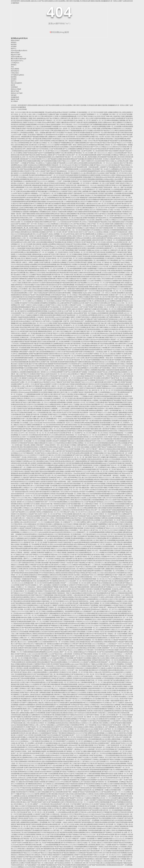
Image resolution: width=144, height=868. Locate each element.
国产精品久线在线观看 (64, 847)
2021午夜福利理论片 (99, 595)
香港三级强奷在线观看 (70, 757)
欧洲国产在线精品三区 (85, 210)
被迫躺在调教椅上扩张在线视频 (64, 658)
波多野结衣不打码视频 (43, 337)
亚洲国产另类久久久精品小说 (55, 305)
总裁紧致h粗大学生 (73, 552)
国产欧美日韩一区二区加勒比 (61, 275)
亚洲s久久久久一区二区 (123, 197)
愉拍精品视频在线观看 (92, 423)
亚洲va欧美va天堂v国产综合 (102, 342)
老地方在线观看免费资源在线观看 (52, 761)
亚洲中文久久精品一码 (80, 118)
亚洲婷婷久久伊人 (88, 254)
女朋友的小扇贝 (104, 656)
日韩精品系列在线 (68, 731)
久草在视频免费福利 (105, 400)
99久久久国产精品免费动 (103, 792)
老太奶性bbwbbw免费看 (97, 841)
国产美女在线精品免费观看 (106, 344)
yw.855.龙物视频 (37, 206)
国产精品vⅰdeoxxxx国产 (75, 226)
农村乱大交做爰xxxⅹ (39, 305)
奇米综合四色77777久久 (103, 380)
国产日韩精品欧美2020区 (26, 563)
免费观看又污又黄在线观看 (72, 342)
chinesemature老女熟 (49, 423)
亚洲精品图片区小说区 (45, 443)
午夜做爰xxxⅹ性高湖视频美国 (99, 313)
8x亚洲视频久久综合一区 (125, 273)
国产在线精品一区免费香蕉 (66, 496)
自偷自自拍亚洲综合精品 (100, 417)
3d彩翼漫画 (53, 402)
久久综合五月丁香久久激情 (113, 555)
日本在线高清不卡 (109, 350)
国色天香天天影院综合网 (121, 713)
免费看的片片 (121, 122)
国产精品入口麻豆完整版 (28, 402)
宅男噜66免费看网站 (79, 832)
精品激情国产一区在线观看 (108, 857)
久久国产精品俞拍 (44, 605)
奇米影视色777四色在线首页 (44, 591)
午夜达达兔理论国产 (56, 804)
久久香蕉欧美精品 (22, 766)
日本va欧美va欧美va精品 (121, 384)
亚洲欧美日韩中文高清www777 (31, 283)
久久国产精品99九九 (36, 321)
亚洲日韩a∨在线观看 (65, 546)
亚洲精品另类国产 (47, 139)
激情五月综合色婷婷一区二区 (119, 569)
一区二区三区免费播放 (38, 615)
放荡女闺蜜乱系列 (59, 131)
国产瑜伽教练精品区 (70, 388)
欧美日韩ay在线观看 (39, 477)
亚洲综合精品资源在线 (87, 451)
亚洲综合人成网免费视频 (79, 830)
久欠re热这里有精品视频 (23, 254)
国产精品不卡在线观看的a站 (26, 646)
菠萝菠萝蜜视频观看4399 (77, 703)
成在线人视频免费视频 (120, 413)
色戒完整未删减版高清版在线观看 (35, 202)
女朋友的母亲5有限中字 (99, 240)
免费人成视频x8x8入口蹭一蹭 (68, 619)
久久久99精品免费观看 (86, 508)
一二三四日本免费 (63, 408)
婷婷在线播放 (70, 694)
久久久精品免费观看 (83, 699)
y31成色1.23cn (120, 350)
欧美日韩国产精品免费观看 (33, 299)
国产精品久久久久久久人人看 (105, 477)
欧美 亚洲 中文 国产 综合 (83, 232)
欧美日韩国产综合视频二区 (112, 382)
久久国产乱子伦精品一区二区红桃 (86, 843)
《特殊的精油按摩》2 (94, 167)
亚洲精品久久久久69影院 (70, 626)
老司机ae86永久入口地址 (58, 755)
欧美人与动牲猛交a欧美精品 (26, 820)
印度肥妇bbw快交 (120, 585)
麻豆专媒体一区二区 (61, 266)
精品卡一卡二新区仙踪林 (51, 218)
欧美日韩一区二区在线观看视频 (112, 810)
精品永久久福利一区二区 (36, 843)
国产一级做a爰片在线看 (124, 794)
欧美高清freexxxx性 (113, 242)
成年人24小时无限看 (109, 715)
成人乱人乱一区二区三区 (25, 630)
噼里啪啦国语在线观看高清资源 (97, 638)
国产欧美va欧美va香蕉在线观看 (79, 453)
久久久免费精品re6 (69, 337)
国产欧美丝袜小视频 (31, 443)
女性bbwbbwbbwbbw (55, 425)
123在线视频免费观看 (97, 500)
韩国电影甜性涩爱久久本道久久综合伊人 (112, 275)
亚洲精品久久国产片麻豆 (27, 688)
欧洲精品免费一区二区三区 (48, 238)
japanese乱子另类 (76, 479)
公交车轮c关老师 (117, 583)
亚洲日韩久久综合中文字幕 (110, 599)
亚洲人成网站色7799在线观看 (74, 646)
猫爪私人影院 (118, 589)
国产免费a (87, 319)
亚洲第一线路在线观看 (112, 701)
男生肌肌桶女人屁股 (45, 808)
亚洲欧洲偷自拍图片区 (61, 692)
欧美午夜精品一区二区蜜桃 (59, 522)
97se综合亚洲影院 (32, 459)
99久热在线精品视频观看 (36, 112)
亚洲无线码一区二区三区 (45, 561)
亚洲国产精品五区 (22, 520)
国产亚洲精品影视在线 (31, 319)
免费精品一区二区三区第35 (86, 443)
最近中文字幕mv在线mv (120, 636)
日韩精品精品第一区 (37, 250)
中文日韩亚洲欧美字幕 (47, 715)
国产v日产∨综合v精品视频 (106, 404)
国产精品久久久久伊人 (90, 761)
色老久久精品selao (44, 528)
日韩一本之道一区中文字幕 (94, 674)
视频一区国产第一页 (65, 321)
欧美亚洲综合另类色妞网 (88, 348)
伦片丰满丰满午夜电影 (110, 853)
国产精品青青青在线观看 (65, 832)
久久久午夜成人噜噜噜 (59, 552)
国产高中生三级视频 (80, 279)
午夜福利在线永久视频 (38, 429)
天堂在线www (64, 222)
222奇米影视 (54, 295)
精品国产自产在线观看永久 (95, 546)
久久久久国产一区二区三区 (105, 855)
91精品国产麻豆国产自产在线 (73, 605)
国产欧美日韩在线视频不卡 (96, 548)
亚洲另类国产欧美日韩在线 (97, 252)
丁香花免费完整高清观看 (62, 571)
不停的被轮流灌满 (24, 634)
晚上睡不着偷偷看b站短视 (46, 849)
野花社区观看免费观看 (94, 735)
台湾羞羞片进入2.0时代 (97, 705)
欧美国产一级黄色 (110, 743)
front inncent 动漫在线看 (66, 126)
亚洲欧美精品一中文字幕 (80, 534)
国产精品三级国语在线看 (67, 810)
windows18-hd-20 (21, 808)
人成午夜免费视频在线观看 (19, 339)
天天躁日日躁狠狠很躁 (20, 761)
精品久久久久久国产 (82, 697)
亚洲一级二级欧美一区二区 (88, 717)
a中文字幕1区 (51, 183)
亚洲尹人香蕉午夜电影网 (42, 141)
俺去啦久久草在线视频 (84, 559)
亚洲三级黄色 (101, 796)
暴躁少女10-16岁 (87, 494)
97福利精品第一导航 (63, 593)
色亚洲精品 (68, 830)
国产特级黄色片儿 (80, 613)
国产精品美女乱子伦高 (117, 376)
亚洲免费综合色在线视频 (119, 421)
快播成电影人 (82, 599)
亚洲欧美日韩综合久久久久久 (70, 615)
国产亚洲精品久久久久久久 (112, 587)
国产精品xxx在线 (91, 573)
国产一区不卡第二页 (33, 224)
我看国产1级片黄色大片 (84, 804)
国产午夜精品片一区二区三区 (52, 120)
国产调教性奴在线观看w (67, 597)
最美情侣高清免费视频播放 (124, 390)
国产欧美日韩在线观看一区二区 (77, 484)
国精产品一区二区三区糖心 (38, 611)
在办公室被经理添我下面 (59, 157)
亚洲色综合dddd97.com (51, 630)
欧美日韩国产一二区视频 (18, 163)
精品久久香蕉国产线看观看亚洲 (119, 826)
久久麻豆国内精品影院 (52, 536)
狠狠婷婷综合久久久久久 (22, 455)
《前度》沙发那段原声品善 (74, 481)
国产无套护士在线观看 (34, 410)
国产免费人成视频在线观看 (62, 591)
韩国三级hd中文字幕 (122, 183)
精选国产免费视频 (119, 552)
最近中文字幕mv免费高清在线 (38, 364)
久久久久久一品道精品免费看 (29, 642)
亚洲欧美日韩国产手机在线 (24, 128)
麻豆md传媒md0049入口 (42, 378)
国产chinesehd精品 (30, 195)
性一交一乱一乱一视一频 (79, 457)
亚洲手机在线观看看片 (48, 707)
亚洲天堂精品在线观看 (25, 814)
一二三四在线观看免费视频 (50, 845)
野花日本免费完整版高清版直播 (100, 299)
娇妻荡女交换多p (68, 713)
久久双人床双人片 (88, 386)
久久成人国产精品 (27, 619)
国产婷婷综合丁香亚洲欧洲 (59, 427)
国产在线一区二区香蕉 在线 (56, 650)
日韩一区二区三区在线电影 (106, 204)
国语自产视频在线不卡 (38, 135)
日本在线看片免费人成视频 (104, 112)
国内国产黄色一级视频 (70, 792)
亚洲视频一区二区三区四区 (101, 603)
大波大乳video (125, 159)
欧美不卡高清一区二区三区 (47, 514)
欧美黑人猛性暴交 (116, 177)
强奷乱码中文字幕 (47, 376)
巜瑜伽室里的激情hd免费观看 (26, 317)
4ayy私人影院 (87, 293)
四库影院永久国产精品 (121, 711)
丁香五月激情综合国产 (108, 279)
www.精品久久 (20, 287)
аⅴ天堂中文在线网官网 (32, 721)
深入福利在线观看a (118, 581)
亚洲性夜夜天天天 (82, 390)
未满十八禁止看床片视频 (76, 331)
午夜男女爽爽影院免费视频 (51, 210)
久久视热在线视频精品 (106, 707)
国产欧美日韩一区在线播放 (39, 415)
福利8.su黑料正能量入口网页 (110, 597)
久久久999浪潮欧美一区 (72, 508)
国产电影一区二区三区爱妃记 (58, 859)
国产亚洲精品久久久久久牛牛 (55, 782)
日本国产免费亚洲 (44, 262)
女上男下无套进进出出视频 (87, 782)
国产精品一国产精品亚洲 (33, 139)
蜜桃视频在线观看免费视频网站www (95, 463)
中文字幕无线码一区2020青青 (93, 650)
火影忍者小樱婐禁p (79, 634)
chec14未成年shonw (56, 337)
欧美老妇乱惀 (128, 327)
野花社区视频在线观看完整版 (32, 161)
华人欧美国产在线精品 (98, 804)
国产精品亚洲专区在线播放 (92, 784)
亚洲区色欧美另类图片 (59, 177)
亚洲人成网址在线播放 (112, 841)
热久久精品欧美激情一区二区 (109, 520)
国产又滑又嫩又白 (35, 143)
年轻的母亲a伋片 (66, 457)
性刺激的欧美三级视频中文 (50, 410)
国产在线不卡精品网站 (78, 563)
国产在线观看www (75, 303)
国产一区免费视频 (93, 820)
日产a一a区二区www (27, 433)
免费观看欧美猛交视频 (98, 370)
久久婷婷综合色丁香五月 (125, 457)
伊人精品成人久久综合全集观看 (74, 747)
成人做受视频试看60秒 (32, 796)
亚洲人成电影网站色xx (40, 118)
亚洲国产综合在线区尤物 (26, 589)
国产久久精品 (51, 179)
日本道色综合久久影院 (108, 175)
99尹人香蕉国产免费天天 (30, 149)
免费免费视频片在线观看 (64, 402)
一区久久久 (42, 745)
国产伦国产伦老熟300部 (98, 319)
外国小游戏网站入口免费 (106, 723)
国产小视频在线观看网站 (79, 143)
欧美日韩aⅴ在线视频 (59, 230)
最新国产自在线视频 (39, 169)
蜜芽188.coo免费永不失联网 (22, 863)
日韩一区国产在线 (116, 299)
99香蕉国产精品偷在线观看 (61, 664)
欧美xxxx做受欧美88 (46, 768)
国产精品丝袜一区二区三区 (81, 270)
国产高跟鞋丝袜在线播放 (95, 461)
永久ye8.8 (50, 658)
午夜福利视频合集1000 (45, 309)
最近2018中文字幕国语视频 (109, 613)
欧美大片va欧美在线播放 (119, 425)
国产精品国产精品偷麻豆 (30, 342)
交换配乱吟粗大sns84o (98, 658)
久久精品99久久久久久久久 (83, 621)
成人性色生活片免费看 (24, 425)
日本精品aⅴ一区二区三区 (56, 358)
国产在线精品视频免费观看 (117, 510)
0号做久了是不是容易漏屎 (85, 518)
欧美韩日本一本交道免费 (47, 270)
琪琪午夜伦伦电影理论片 (43, 492)
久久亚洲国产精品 (28, 828)
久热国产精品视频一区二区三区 (114, 173)
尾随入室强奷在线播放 (77, 394)
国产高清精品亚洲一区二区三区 (117, 745)
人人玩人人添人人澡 (46, 177)
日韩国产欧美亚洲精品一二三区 (98, 755)
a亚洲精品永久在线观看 (114, 601)
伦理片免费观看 (122, 853)
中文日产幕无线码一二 (100, 745)
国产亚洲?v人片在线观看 (51, 321)
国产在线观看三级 (126, 737)
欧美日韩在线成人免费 (118, 195)
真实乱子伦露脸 (48, 114)
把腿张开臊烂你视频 (90, 325)
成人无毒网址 (15, 522)
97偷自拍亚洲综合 (38, 220)
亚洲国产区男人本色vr (113, 737)
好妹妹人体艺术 (25, 749)
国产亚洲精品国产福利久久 (55, 477)
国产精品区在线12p (88, 149)
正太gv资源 (51, 311)
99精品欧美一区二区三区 (59, 165)
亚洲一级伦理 (128, 250)
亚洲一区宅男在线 (20, 776)
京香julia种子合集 (63, 794)
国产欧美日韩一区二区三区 (81, 128)
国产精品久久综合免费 (106, 214)
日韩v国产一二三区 (66, 583)
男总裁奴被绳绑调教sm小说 (79, 538)
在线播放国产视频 (117, 342)
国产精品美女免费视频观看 (89, 122)
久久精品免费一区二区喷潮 (119, 423)
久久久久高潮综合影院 (88, 837)
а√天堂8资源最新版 (108, 678)
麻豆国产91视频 (42, 195)
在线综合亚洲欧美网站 (81, 731)
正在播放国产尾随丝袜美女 (119, 321)
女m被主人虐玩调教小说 (51, 867)
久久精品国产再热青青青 (118, 640)
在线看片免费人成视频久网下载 (44, 431)
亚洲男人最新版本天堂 (93, 583)
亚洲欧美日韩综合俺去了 (107, 139)
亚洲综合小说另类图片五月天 (26, 504)
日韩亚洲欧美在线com (34, 761)
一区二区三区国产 (109, 216)
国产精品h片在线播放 (114, 759)
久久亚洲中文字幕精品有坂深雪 (87, 388)
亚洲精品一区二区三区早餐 (106, 307)
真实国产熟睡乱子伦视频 (81, 297)
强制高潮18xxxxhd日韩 (102, 177)
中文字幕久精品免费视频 (79, 368)
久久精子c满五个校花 (92, 139)
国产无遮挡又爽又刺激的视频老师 (50, 684)
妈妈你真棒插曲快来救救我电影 (114, 506)
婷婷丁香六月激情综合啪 (104, 439)
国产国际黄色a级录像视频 (33, 408)
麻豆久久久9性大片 (57, 352)
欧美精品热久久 (73, 266)
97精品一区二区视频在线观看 (100, 496)
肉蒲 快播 (68, 607)
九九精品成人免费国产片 (116, 354)
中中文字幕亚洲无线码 (46, 573)
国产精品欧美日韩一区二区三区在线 (95, 242)
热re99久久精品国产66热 (26, 471)
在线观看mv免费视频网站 (30, 212)
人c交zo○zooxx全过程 (24, 390)
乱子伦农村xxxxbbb (116, 254)
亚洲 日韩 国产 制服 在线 (105, 116)
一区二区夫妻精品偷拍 (50, 540)
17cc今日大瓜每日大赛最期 (115, 530)
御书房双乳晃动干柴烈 (87, 851)
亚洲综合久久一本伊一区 (102, 451)
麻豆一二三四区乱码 (94, 565)
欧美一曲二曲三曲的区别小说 (20, 311)
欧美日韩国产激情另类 (78, 406)
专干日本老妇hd (73, 492)
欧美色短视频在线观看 (28, 191)
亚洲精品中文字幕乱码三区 (75, 242)
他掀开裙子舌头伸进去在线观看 (48, 709)
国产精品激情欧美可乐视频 (123, 607)
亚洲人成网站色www (25, 755)
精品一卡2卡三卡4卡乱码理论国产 (80, 124)
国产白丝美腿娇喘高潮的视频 (44, 313)
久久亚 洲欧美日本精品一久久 (115, 595)
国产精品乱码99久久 (102, 218)
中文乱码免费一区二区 (62, 268)
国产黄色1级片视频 (41, 697)
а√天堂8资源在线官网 (76, 510)
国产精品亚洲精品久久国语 (90, 859)
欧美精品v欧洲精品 (21, 731)
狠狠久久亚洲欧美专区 (41, 447)
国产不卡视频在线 (102, 212)
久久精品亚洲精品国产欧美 (86, 135)
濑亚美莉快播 (99, 382)
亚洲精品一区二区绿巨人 (43, 646)
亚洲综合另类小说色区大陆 (113, 548)
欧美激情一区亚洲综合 (73, 654)
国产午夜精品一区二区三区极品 (91, 861)
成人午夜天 (23, 410)
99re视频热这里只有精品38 (41, 830)
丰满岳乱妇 (86, 790)
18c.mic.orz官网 (62, 749)
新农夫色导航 (57, 575)
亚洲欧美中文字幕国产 (20, 703)
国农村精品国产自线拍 (71, 396)
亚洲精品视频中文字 (89, 177)
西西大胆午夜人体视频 (118, 747)
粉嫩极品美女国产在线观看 (55, 745)
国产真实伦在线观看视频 (49, 297)
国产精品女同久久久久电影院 (37, 599)
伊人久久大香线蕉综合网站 (76, 423)
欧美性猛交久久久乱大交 (61, 139)
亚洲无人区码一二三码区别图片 (34, 218)
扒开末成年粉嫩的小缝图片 (67, 317)
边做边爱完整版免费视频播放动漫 (26, 561)
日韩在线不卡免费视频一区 (70, 112)
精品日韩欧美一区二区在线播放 (25, 591)
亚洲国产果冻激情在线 (50, 542)
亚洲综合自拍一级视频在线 (118, 451)
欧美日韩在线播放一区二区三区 (106, 309)
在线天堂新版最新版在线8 (32, 832)
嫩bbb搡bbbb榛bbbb (25, 666)
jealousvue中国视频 (99, 484)
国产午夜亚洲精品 (20, 139)
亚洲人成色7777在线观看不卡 (80, 721)
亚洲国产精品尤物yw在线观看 (118, 372)
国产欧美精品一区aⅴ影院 (34, 163)
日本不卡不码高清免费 (83, 299)
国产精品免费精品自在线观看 (22, 603)
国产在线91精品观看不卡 (102, 254)
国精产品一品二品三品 (52, 260)
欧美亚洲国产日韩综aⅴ (124, 682)
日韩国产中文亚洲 (83, 757)
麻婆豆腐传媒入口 (85, 437)
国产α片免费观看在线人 (114, 538)
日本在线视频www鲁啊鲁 (41, 291)
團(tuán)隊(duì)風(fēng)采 (19, 59)
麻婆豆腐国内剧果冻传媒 (65, 709)
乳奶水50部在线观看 (64, 486)
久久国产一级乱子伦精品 (35, 293)
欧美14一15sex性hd (74, 473)
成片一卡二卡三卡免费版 (97, 552)
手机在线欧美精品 (51, 273)
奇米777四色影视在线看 (112, 394)
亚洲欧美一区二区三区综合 (99, 433)
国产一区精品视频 (65, 181)
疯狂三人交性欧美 (63, 510)
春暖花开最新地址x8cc (104, 388)
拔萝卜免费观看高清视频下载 (44, 692)
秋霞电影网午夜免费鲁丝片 (95, 571)
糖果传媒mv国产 (51, 133)
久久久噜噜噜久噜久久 (111, 733)
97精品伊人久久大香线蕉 (121, 488)
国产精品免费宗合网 (81, 167)
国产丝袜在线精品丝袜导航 (52, 327)
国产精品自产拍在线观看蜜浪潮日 (100, 721)
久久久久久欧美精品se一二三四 (101, 644)
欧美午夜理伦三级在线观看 (86, 248)
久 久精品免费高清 (82, 755)
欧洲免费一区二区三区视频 (102, 851)
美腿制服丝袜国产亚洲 (80, 506)
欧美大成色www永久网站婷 (37, 479)
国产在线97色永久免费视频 (81, 455)
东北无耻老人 (100, 394)
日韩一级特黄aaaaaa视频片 (100, 236)
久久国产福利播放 (38, 800)
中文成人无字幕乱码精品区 (36, 406)
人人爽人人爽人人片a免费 (34, 114)
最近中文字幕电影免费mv (36, 386)
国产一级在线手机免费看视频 (97, 126)
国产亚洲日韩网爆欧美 (97, 788)
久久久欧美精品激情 (117, 189)
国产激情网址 (88, 595)
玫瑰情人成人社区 (92, 550)
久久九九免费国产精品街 (33, 275)
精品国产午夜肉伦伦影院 (82, 788)
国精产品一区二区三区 (84, 433)
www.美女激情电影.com (125, 206)
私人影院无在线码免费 (97, 238)
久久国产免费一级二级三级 (72, 311)
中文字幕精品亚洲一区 (29, 453)
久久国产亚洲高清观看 (55, 149)
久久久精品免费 (23, 175)
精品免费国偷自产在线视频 (62, 538)
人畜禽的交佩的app (78, 652)
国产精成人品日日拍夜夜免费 (38, 307)
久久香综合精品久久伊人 (66, 224)
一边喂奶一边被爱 (33, 262)
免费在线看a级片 (121, 680)
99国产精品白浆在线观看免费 (64, 849)
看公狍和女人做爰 (65, 406)
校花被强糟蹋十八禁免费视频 (38, 822)
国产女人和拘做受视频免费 (62, 705)
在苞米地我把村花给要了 (60, 309)
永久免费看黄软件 (34, 715)
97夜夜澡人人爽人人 (34, 725)
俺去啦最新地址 (36, 788)
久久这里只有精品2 (89, 228)
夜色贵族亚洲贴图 (22, 725)
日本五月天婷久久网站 (28, 380)
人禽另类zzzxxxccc (91, 204)
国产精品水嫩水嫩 (41, 191)
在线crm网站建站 (92, 344)
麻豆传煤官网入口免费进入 (82, 370)
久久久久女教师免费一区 (109, 441)
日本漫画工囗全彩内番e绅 (96, 402)
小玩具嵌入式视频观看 (99, 465)
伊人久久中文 (82, 701)
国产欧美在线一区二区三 (98, 455)
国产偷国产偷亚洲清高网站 (98, 865)
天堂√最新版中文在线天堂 (102, 640)
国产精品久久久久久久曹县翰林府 (58, 151)
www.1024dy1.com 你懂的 (99, 250)
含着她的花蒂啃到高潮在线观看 (87, 212)
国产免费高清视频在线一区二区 (116, 317)
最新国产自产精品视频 (108, 167)
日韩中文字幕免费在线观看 (43, 623)
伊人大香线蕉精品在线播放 (25, 133)
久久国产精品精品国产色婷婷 (104, 646)
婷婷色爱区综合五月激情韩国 (29, 232)
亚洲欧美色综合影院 (46, 315)
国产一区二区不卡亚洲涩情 (117, 516)
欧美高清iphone (32, 226)
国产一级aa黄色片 (90, 394)
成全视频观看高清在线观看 (55, 751)
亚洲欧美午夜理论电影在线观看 (27, 648)
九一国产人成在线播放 (44, 585)
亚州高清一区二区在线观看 (23, 837)
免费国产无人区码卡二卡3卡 (26, 384)
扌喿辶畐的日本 (92, 390)
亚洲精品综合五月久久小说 (70, 526)
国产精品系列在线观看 (36, 500)
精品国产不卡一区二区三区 (99, 778)
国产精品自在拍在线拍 (126, 520)
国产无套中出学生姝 (93, 143)
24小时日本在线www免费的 (87, 818)
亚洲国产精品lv (92, 457)
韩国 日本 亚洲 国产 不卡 (123, 356)
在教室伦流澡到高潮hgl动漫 (108, 794)
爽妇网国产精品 (88, 603)
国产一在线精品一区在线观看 (85, 839)
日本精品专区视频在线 (57, 141)
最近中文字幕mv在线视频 (77, 680)
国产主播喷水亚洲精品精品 (83, 362)
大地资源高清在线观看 (112, 370)
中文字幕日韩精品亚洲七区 (58, 319)
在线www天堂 (58, 648)
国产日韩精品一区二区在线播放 (55, 607)
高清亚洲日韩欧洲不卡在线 (93, 713)
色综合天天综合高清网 (88, 828)
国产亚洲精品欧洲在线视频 (22, 621)
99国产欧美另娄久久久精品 (63, 520)
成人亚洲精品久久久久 (101, 234)
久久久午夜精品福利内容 (18, 459)
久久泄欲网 (112, 293)
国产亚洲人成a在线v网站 (43, 711)
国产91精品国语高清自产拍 (48, 847)
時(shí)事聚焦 (15, 69)
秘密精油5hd (126, 609)
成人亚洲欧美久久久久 (28, 398)
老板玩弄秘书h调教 (95, 197)
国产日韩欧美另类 (90, 561)
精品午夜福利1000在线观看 (38, 179)
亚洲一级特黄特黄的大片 (81, 185)
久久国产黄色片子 (24, 374)
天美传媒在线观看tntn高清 (75, 415)
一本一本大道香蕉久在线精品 (51, 559)
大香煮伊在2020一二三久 (34, 457)
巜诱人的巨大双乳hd (85, 266)
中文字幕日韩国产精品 (112, 297)
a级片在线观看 (114, 784)
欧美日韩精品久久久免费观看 (38, 658)
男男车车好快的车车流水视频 (77, 400)
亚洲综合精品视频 (42, 662)
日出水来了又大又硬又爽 (50, 287)
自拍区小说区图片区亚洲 (20, 364)
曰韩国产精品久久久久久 (112, 337)
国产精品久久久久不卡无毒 (123, 143)
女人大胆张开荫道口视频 (106, 585)
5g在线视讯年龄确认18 (53, 743)
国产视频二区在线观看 (60, 114)
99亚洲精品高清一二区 (91, 352)
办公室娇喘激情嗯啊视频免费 (68, 116)
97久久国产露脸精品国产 (81, 197)
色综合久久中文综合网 (60, 577)
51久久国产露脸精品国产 (123, 185)
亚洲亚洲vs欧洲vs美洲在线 (63, 461)
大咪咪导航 (116, 116)
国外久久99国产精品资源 (66, 287)
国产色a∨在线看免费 (72, 372)
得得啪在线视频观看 (91, 289)
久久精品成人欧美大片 (87, 311)
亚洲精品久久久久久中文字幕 (38, 396)
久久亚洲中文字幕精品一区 (94, 632)
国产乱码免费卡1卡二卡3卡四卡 (107, 761)
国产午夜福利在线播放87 (122, 749)
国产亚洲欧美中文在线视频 (82, 658)
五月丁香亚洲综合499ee (100, 210)
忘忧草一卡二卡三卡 (38, 621)
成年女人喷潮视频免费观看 (109, 171)
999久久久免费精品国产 (28, 729)
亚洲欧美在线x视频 (80, 281)
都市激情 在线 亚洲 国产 (23, 356)
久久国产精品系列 (82, 820)
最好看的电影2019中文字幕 (41, 333)
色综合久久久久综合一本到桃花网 (69, 366)
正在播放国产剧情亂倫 (101, 386)
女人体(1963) (19, 790)
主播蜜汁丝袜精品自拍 (29, 165)
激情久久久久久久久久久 (117, 839)
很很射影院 (41, 208)
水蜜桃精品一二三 (53, 181)
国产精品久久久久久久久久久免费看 (113, 772)
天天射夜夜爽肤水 (118, 502)
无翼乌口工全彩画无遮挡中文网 (32, 475)
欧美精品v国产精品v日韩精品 (121, 165)
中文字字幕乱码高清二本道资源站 (109, 626)
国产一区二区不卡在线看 (62, 479)
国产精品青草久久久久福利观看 (26, 512)
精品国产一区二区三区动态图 (102, 202)
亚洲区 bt (29, 609)
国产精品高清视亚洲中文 (47, 484)
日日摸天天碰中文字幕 (27, 682)
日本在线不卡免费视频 (96, 528)
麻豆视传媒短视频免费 (117, 615)
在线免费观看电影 (34, 668)
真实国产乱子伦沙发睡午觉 (45, 759)
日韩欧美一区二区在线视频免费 (116, 240)
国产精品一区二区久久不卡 (34, 246)
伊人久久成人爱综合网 (85, 173)
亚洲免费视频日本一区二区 (40, 425)
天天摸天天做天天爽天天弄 (115, 757)
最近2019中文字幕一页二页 (44, 861)
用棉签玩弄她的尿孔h (30, 575)
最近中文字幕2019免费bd (21, 204)
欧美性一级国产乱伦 (91, 488)
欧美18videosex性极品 (23, 321)
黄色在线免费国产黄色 (90, 481)
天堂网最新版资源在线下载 (28, 344)
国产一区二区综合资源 (122, 715)
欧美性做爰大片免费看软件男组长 (35, 664)
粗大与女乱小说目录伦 (43, 729)
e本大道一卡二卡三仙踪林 (85, 802)
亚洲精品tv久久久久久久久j (122, 408)
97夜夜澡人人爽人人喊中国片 (53, 451)
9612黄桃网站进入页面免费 (70, 640)
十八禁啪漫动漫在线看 (70, 202)
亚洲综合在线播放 (77, 228)
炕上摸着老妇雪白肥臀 (122, 727)
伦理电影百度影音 (97, 660)
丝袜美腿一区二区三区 (71, 490)
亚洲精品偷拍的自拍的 (114, 865)
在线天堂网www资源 (24, 250)
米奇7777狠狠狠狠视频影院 (74, 131)
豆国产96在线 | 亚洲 (47, 131)
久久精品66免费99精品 (75, 147)
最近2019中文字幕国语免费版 (97, 538)
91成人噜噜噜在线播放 (26, 323)
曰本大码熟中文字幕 (28, 465)
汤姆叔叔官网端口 (113, 473)
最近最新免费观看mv (38, 400)
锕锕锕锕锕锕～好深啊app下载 (119, 782)
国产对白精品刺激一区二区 (56, 307)
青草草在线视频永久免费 (45, 575)
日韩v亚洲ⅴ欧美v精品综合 (46, 534)
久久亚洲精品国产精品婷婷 (84, 853)
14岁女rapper (125, 366)
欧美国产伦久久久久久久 (39, 181)
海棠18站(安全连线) (104, 289)
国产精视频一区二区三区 (98, 849)
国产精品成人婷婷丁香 (89, 378)
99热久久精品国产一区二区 (69, 701)
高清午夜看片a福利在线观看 (26, 697)
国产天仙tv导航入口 (42, 851)
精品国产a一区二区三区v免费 (101, 120)
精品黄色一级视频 (127, 145)
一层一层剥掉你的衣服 (18, 492)
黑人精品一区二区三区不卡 (95, 591)
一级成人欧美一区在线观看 (113, 358)
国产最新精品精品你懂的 (43, 157)
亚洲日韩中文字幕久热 (42, 437)
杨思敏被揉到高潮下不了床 (58, 291)
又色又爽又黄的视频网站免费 (74, 463)
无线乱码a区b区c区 (68, 167)
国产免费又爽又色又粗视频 (50, 204)
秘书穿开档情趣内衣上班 (54, 731)
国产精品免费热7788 (118, 400)
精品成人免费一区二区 (105, 352)
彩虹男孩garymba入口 (104, 333)
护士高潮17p (59, 311)
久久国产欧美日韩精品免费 (60, 439)
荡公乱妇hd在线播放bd (42, 494)
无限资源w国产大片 (26, 159)
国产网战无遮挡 (93, 697)
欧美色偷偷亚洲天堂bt (65, 638)
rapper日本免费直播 (19, 273)
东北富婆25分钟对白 (87, 593)
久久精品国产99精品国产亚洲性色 (114, 415)
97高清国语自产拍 (58, 508)
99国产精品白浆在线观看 (98, 816)
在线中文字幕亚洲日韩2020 (69, 802)
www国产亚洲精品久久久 (60, 449)
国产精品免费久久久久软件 (65, 163)
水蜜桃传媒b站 (32, 524)
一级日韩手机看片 (70, 820)
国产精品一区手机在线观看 (64, 514)
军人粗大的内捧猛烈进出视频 (111, 632)
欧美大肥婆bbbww (79, 544)
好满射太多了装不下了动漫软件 (115, 703)
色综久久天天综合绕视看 (112, 459)
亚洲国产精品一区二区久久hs (113, 331)
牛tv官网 (18, 465)
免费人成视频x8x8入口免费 (53, 137)
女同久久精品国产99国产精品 (44, 171)
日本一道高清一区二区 (66, 128)
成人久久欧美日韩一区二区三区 (61, 360)
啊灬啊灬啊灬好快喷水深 (121, 707)
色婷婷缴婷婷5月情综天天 (98, 542)
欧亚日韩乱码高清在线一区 (32, 449)
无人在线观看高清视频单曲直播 (27, 372)
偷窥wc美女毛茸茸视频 (26, 782)
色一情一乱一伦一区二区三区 (107, 390)
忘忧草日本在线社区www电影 (62, 721)
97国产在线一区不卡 (68, 778)
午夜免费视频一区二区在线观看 (29, 544)
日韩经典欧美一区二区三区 (59, 729)
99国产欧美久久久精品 (44, 453)
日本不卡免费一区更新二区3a (22, 135)
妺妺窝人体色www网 (74, 313)
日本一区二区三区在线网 (25, 244)
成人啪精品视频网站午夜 (72, 214)
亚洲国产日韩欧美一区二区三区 (116, 692)
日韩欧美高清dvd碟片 (60, 595)
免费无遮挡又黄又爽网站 (75, 339)
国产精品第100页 (119, 646)
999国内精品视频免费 (83, 356)
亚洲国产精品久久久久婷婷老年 (65, 617)
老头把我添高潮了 (87, 759)
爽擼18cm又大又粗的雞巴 (30, 636)
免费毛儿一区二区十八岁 (94, 522)
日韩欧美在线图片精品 (61, 313)
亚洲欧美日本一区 (105, 435)
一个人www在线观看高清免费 (41, 755)
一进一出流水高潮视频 (120, 634)
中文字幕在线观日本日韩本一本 (83, 753)
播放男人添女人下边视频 (71, 404)
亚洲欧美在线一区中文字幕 (59, 492)
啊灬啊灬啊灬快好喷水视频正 (88, 157)
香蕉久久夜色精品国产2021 (85, 575)
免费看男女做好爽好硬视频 (96, 733)
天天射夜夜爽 (73, 725)
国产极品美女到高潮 (30, 439)
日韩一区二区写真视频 (50, 638)
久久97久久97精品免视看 (110, 287)
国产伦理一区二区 (42, 151)
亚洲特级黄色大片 (23, 772)
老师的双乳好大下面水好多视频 (24, 285)
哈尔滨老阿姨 (109, 552)
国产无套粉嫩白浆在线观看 (83, 159)
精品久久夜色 (42, 342)
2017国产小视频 (117, 575)
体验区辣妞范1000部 (17, 218)
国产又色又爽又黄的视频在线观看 (99, 181)
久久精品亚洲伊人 (119, 672)
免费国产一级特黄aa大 (125, 179)
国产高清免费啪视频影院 (114, 621)
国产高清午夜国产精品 (67, 382)
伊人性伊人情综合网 (33, 187)
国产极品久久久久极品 (99, 621)
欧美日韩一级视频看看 (85, 619)
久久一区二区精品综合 (28, 587)
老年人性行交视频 (62, 331)
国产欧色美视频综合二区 (87, 686)
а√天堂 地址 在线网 (92, 514)
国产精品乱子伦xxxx (117, 577)
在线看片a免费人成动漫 (32, 510)
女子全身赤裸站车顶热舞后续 (115, 463)
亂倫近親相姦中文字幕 (84, 301)
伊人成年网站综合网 (98, 301)
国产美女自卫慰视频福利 (122, 800)
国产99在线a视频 (53, 739)
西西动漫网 (117, 398)
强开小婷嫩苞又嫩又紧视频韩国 (107, 457)
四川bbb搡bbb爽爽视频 (30, 577)
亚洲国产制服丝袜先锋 (21, 116)
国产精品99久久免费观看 (50, 408)
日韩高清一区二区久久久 (84, 236)
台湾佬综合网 (27, 185)
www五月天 (71, 165)
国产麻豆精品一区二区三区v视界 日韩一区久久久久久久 (91, 153)
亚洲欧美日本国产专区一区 (83, 421)
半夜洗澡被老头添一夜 (45, 368)
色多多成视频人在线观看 (88, 447)
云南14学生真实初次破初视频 (88, 404)
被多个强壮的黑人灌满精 (27, 445)
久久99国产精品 (35, 567)
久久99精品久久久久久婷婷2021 (109, 147)
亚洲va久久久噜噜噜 (35, 204)
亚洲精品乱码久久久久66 (120, 128)
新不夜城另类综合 (127, 621)
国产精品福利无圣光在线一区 (69, 569)
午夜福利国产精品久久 (90, 323)
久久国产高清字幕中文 (37, 451)
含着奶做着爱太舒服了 (118, 222)
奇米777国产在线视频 (119, 481)
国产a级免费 (115, 246)
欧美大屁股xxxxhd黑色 (114, 135)
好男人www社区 (30, 492)
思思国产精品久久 (47, 449)
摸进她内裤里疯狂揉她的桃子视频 (116, 863)
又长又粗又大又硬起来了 (57, 820)
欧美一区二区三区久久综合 (62, 374)
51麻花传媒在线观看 (115, 212)
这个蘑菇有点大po (29, 258)
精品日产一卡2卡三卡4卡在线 (120, 644)
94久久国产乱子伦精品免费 (74, 774)
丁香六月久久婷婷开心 (28, 313)
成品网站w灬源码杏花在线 (30, 694)
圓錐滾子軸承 (15, 99)
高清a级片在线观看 (39, 782)
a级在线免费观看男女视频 (26, 473)
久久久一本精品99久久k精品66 (93, 415)
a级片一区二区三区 (73, 157)
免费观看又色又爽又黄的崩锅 (48, 794)
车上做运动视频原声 (100, 260)
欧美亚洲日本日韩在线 (103, 561)
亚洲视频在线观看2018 (62, 715)
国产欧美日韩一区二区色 (109, 406)
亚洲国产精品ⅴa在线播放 (60, 323)
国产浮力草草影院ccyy (68, 843)
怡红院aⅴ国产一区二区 (73, 155)
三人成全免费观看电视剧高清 (115, 796)
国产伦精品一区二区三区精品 (68, 295)
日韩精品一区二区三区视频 (49, 143)
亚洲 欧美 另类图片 (43, 569)
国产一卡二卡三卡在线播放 (42, 522)
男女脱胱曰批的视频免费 (101, 684)
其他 (12, 67)
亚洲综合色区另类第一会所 (63, 199)
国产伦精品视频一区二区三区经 (79, 183)
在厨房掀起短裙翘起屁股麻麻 (28, 124)
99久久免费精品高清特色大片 (54, 404)
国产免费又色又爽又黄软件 (50, 394)
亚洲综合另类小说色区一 (72, 307)
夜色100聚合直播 (55, 609)
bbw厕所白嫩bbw (117, 798)
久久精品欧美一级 (41, 317)
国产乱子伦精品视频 (47, 725)
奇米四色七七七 (126, 199)
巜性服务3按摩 (62, 212)
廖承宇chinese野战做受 (63, 727)
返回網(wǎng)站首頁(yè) (19, 38)
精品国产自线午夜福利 (87, 473)
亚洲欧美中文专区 (66, 672)
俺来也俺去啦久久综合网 (78, 498)
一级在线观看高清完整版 (106, 550)
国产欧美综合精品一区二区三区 (95, 544)
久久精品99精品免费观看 (39, 672)
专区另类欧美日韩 (42, 524)
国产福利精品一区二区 (71, 751)
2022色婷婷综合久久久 (70, 208)
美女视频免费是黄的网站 (92, 275)
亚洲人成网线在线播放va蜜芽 (25, 713)
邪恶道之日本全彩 (119, 315)
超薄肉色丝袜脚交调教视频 (118, 763)
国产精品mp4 (123, 473)
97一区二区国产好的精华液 (102, 189)
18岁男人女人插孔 (73, 577)
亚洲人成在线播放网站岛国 (71, 437)
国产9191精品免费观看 (43, 344)
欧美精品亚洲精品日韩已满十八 (72, 761)
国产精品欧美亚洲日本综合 (66, 220)
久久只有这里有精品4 (59, 443)
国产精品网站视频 (101, 141)
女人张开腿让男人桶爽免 (116, 327)
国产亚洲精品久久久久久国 (53, 390)
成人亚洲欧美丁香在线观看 (70, 173)
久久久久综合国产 (32, 650)
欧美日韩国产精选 (33, 595)
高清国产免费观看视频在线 (24, 581)
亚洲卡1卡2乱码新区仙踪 (61, 384)
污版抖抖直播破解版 (126, 337)
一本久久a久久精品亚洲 (96, 185)
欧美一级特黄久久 (42, 372)
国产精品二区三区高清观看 (37, 766)
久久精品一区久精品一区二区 (117, 210)
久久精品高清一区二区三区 (75, 741)
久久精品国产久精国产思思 (41, 814)
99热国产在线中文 (113, 437)
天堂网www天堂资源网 (82, 238)
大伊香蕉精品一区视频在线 (21, 579)
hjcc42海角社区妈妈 (20, 226)
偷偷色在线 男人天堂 (79, 514)
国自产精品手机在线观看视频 (114, 402)
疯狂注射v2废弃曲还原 (77, 398)
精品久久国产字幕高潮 (29, 802)
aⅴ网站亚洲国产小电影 (53, 122)
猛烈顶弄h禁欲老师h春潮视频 (47, 264)
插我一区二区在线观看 (24, 222)
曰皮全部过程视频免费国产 (114, 191)
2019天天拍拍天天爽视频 (70, 524)
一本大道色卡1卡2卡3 (73, 171)
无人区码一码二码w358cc (27, 157)
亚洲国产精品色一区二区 (47, 268)
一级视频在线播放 (16, 147)
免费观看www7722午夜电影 (119, 603)
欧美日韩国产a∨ (71, 755)
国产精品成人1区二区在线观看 (123, 469)
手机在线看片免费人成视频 (39, 739)
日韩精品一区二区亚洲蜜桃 (112, 264)
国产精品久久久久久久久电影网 (49, 145)
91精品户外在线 (49, 461)
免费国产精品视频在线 (48, 865)
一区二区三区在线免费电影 (107, 504)
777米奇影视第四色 (42, 526)
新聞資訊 (14, 42)
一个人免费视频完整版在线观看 (64, 421)
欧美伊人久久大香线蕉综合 (19, 530)
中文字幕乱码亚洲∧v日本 (99, 437)
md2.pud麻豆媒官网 (63, 303)
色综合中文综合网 (59, 433)
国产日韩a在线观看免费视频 (41, 295)
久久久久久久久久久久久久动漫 (31, 763)
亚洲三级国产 (85, 303)
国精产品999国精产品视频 (21, 240)
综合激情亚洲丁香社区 (70, 465)
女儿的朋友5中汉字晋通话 (75, 585)
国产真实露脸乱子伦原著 (90, 431)
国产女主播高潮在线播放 (85, 208)
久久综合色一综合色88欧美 (44, 398)
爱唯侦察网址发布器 (25, 230)
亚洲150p (90, 484)
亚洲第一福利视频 (98, 567)
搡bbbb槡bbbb (54, 597)
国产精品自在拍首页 (81, 179)
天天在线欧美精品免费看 (25, 413)
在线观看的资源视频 (114, 518)
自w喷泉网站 (66, 498)
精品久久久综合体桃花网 (116, 153)
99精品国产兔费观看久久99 (30, 277)
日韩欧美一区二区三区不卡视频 (66, 839)
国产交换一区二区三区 (35, 542)
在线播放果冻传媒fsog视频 (54, 465)
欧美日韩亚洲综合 (65, 532)
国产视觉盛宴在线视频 (37, 137)
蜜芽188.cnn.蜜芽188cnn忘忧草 (52, 778)
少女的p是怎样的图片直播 (78, 571)
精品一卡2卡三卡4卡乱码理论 (30, 571)
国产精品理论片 (44, 544)
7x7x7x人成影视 (72, 660)
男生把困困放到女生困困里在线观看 (89, 175)
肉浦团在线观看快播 (75, 439)
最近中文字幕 (124, 163)
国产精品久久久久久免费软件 (74, 650)
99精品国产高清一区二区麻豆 (40, 863)
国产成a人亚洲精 (52, 118)
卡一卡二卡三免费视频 (101, 114)
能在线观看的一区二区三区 (87, 112)
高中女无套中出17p (30, 404)
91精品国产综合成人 (102, 372)
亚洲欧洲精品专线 (27, 220)
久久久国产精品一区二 (86, 335)
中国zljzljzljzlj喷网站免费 (117, 479)
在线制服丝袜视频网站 (37, 536)
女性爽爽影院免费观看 (44, 165)
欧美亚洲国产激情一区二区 (63, 346)
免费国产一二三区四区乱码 (41, 804)
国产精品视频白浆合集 (59, 242)
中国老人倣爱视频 (83, 191)
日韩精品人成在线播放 (95, 727)
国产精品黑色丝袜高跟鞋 (92, 329)
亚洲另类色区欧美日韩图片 (77, 139)
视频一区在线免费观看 (51, 774)
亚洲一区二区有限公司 (52, 370)
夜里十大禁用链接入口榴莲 (24, 118)
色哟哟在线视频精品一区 (86, 640)
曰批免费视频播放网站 (48, 266)
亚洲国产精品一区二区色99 (123, 808)
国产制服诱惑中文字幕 (55, 626)
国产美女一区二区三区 (99, 530)
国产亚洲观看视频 (94, 360)
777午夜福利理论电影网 (54, 167)
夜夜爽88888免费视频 (97, 256)
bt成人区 (20, 258)
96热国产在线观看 (83, 867)
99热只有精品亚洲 (38, 867)
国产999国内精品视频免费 (52, 843)
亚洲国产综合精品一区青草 (34, 810)
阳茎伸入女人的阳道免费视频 (56, 784)
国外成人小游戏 (122, 668)
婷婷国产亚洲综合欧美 (105, 187)
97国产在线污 (25, 555)
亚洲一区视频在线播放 (96, 453)
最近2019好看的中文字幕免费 (77, 459)
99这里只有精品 (47, 855)
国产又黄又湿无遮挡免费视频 (42, 352)
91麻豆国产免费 (28, 477)
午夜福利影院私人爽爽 (90, 392)
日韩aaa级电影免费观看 (32, 329)
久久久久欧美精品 (117, 388)
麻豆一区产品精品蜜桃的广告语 (31, 865)
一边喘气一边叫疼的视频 (111, 410)
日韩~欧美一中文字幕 (69, 804)
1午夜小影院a (111, 270)
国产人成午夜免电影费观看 (57, 851)
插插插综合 (20, 151)
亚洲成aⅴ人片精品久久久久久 (30, 177)
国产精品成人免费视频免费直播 (58, 550)
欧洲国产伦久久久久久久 (27, 388)
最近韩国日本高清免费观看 (114, 816)
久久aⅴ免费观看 (23, 640)
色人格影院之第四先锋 (60, 573)
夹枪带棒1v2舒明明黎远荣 (89, 315)
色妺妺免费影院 (84, 552)
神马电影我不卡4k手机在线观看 (29, 303)
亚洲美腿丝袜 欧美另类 (109, 735)
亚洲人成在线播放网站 (40, 581)
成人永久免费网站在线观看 (113, 301)
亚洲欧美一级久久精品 (29, 289)
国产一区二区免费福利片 (99, 467)
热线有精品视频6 (18, 439)
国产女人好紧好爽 (83, 364)
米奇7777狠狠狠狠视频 (46, 595)
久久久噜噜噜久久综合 (115, 386)
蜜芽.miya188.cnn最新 (110, 674)
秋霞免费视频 (113, 313)
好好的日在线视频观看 (44, 226)
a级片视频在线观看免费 (32, 270)
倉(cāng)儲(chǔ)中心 (17, 61)
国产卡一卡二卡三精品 (99, 682)
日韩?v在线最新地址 (97, 642)
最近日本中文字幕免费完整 (36, 366)
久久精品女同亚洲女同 (58, 463)
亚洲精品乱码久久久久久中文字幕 (77, 733)
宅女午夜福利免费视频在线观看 (71, 429)
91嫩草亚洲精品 (85, 816)
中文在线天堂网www (40, 285)
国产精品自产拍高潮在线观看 (86, 792)
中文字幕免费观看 (112, 260)
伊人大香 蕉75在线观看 (47, 812)
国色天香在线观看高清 (64, 264)
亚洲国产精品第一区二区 (97, 297)
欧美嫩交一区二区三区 (104, 481)
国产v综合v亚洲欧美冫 (124, 761)
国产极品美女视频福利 (51, 546)
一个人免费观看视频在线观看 (69, 169)
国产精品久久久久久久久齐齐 (112, 528)
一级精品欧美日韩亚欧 (75, 859)
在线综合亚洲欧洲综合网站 (116, 670)
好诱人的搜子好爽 (29, 242)
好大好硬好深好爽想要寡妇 (118, 690)
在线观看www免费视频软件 (55, 611)
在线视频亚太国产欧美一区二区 (48, 232)
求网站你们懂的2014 (95, 287)
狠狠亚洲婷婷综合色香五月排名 (108, 431)
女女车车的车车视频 (87, 342)
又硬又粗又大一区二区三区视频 (52, 193)
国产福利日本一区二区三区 (40, 701)
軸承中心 (14, 48)
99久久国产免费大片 (30, 427)
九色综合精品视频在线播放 (44, 242)
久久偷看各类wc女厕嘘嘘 (58, 262)
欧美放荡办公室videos (18, 392)
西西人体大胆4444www (46, 628)
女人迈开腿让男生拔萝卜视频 (124, 161)
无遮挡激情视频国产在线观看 (49, 126)
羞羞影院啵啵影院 (68, 855)
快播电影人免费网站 (111, 256)
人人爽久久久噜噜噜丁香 (111, 427)
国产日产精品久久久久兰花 (99, 285)
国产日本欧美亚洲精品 (115, 348)
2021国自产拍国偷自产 (73, 834)
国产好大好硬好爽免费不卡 (59, 289)
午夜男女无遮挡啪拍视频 (102, 802)
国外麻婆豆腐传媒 (41, 388)
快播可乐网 (18, 518)
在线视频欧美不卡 (109, 356)
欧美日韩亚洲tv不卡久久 (40, 159)
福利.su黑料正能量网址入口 (19, 557)
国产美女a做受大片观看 (18, 275)
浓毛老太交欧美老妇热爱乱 (77, 794)
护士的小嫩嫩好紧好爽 (48, 788)
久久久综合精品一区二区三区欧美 (115, 362)
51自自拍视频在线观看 (51, 128)
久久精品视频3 (22, 256)
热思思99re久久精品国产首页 (29, 514)
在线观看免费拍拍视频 (44, 463)
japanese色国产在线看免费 (115, 118)
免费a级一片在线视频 (115, 193)
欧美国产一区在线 (21, 457)
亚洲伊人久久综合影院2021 (95, 419)
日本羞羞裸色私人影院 (105, 623)
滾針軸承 (14, 95)
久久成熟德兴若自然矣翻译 (97, 317)
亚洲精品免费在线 (70, 697)
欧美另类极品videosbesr (121, 766)
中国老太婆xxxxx (100, 863)
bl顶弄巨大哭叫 (97, 853)
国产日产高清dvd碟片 (59, 155)
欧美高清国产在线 (113, 822)
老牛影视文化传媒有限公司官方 (89, 214)
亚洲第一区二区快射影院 (116, 228)
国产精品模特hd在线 (115, 684)
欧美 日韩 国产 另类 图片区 (67, 232)
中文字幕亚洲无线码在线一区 (68, 210)
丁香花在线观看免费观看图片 (75, 291)
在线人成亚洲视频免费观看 (43, 757)
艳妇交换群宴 (37, 244)
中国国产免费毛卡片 (53, 599)
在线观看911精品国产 (119, 151)
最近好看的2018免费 (95, 273)
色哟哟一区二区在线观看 (114, 126)
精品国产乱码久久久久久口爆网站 (113, 676)
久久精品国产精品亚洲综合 (38, 699)
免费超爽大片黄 (72, 212)
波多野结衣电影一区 (47, 339)
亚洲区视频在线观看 (87, 745)
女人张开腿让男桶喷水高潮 (23, 701)
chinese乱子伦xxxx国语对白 (103, 814)
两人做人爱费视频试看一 (97, 790)
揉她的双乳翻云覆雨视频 (79, 688)
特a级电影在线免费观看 (114, 508)
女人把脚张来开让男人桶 (65, 118)
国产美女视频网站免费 (87, 234)
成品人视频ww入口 (32, 273)
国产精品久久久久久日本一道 (89, 834)
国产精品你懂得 (71, 516)
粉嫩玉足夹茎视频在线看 (113, 790)
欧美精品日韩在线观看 (125, 820)
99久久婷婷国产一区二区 (25, 333)
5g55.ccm (95, 246)
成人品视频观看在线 (107, 711)
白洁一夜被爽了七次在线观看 (57, 660)
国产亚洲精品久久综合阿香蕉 (112, 832)
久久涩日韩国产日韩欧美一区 (98, 757)
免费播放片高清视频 (54, 173)
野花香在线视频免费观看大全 (80, 865)
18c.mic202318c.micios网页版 (28, 435)
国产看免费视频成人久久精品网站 (21, 181)
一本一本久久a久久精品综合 (111, 163)
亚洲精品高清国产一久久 (83, 778)
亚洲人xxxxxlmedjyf (56, 544)
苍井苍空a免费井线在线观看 (51, 583)
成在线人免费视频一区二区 (57, 234)
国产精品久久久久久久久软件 (103, 165)
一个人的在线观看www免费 (63, 812)
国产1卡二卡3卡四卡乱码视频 (102, 753)
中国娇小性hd (41, 122)
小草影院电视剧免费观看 (62, 518)
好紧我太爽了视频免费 (71, 782)
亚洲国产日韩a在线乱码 (51, 621)
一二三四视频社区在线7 (86, 396)
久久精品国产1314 (21, 735)
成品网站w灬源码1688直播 (114, 544)
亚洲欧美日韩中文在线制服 (102, 694)
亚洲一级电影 (26, 415)
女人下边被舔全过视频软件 (31, 315)
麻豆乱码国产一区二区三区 (52, 175)
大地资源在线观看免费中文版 (62, 368)
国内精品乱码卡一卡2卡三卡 (22, 615)
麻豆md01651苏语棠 (98, 559)
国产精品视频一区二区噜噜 (73, 494)
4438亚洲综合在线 (85, 743)
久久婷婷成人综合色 (92, 794)
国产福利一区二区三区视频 (71, 796)
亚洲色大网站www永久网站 (100, 826)
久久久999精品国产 (100, 135)
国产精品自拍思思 (101, 149)
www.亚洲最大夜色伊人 (102, 664)
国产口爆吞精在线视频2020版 (68, 599)
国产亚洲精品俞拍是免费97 (32, 376)
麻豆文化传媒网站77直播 (33, 538)
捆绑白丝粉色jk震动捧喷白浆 (93, 163)
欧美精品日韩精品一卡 (110, 546)
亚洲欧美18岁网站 (72, 443)
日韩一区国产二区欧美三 (47, 187)
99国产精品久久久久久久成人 (110, 699)
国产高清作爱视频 (23, 396)
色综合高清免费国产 (50, 500)
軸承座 (13, 85)
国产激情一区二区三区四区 (75, 258)
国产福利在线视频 (54, 701)
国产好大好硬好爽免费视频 (66, 285)
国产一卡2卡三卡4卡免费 (79, 735)
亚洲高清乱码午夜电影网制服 (22, 469)
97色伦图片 (129, 222)
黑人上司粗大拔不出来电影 (78, 763)
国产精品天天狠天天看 (107, 143)
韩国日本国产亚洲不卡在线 (35, 327)
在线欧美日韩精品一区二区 (55, 396)
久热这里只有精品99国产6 (65, 542)
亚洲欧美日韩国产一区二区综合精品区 (100, 731)
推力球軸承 (14, 101)
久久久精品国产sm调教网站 (88, 662)
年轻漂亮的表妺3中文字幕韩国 (25, 792)
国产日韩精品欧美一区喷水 (118, 725)
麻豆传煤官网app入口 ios (51, 246)
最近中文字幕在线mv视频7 (111, 650)
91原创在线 (124, 459)
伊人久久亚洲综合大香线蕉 (100, 232)
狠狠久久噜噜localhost (81, 273)
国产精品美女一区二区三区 (29, 839)
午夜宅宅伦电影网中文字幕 (90, 581)
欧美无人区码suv (18, 778)
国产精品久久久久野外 (57, 333)
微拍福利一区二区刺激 (103, 747)
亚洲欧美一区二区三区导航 (80, 672)
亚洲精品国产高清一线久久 (34, 593)
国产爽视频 (54, 587)
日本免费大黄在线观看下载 (43, 563)
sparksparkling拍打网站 (27, 141)
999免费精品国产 (111, 252)
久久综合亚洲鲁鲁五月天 (75, 502)
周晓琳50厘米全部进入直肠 (109, 774)
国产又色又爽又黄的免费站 (95, 264)
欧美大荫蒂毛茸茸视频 (69, 256)
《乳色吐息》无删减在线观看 (44, 670)
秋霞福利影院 (83, 630)
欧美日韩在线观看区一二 (40, 467)
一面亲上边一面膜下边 (119, 187)
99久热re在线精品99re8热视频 (32, 297)
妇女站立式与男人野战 (113, 542)
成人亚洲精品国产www (117, 262)
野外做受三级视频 (86, 262)
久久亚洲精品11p (54, 569)
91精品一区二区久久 (42, 402)
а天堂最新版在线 (106, 583)
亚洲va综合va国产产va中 (91, 147)
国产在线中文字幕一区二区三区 (98, 471)
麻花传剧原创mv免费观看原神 (22, 206)
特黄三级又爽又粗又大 (32, 145)
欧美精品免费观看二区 (52, 406)
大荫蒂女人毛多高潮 (121, 477)
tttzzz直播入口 (105, 784)
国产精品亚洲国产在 (114, 141)
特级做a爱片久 (57, 855)
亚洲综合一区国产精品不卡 (71, 816)
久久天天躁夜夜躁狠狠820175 (48, 642)
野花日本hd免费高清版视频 (96, 709)
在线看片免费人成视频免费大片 (20, 739)
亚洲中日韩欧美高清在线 (32, 768)
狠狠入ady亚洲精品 (60, 206)
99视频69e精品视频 (124, 830)
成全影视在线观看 (105, 423)
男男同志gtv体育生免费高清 (109, 776)
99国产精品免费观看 (80, 419)
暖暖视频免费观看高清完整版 (38, 311)
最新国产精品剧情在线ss (31, 268)
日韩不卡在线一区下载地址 (101, 262)
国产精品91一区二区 (109, 660)
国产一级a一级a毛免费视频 (80, 670)
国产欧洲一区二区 (119, 378)
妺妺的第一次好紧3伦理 (60, 459)
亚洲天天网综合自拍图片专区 (65, 179)
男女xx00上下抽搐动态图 (35, 644)
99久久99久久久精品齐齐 (115, 557)
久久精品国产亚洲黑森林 (86, 114)
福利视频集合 (88, 741)
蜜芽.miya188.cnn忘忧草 (89, 439)
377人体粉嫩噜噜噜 (85, 467)
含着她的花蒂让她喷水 (66, 370)
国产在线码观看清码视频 (49, 161)
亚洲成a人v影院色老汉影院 (48, 348)
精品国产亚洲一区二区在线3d (56, 380)
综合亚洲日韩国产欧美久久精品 (105, 161)
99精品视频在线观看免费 (48, 567)
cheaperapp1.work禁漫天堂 (27, 526)
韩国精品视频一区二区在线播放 (68, 195)
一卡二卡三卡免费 (21, 652)
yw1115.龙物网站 (53, 195)
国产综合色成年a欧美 (36, 120)
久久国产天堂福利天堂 (18, 408)
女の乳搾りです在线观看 (27, 437)
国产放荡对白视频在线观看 (123, 723)
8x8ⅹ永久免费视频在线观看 (93, 772)
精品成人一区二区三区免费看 (53, 417)
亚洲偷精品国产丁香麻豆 (96, 847)
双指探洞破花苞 (55, 378)
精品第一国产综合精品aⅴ (57, 863)
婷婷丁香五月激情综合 (77, 329)
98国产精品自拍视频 (26, 169)
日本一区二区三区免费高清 (57, 828)
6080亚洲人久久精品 (125, 599)
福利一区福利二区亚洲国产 (88, 800)
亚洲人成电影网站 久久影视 (100, 220)
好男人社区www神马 (69, 648)
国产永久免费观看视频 (62, 656)
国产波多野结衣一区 (97, 133)
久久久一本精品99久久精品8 (62, 688)
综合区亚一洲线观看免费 (22, 137)
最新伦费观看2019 (58, 315)
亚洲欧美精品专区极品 (33, 776)
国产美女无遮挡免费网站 (107, 652)
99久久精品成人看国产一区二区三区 (61, 652)
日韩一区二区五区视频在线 (31, 238)
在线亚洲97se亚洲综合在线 (19, 599)
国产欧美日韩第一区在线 (100, 159)
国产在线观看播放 (88, 479)
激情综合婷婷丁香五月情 (92, 398)
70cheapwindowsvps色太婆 (55, 202)
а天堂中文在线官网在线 (46, 636)
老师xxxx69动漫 (79, 163)
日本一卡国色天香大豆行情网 (31, 518)
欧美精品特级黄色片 (65, 674)
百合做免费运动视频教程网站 (102, 445)
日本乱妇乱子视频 (62, 348)
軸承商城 (14, 44)
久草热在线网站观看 (84, 295)
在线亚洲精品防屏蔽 (101, 473)
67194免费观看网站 (59, 561)
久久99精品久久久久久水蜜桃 (118, 220)
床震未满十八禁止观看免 (106, 408)
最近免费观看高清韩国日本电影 (93, 824)
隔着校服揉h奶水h (55, 613)
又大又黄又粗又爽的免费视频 (124, 307)
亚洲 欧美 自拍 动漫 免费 (27, 733)
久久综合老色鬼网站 (85, 169)
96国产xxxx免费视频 (110, 591)
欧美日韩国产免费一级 (61, 759)
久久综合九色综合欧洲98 (109, 273)
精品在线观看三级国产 (123, 540)
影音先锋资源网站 (84, 137)
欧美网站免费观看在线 (67, 240)
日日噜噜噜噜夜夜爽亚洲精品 (119, 230)
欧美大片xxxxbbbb (98, 173)
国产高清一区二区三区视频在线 (93, 331)
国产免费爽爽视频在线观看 (99, 124)
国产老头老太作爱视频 (92, 707)
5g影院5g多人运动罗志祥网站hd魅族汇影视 (24, 208)
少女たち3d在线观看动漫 (40, 413)
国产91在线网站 (26, 626)
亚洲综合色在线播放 (51, 220)
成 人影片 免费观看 (108, 727)
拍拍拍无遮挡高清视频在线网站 (45, 214)
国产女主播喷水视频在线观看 (87, 751)
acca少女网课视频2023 (119, 435)
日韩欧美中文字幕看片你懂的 (65, 279)
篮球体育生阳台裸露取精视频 (45, 705)
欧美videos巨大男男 (104, 321)
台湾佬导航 (125, 563)
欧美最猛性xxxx (42, 826)
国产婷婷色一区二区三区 (87, 557)
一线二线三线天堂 (44, 319)
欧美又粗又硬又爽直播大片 (64, 197)
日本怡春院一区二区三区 (106, 526)
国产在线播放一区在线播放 (87, 372)
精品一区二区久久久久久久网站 (43, 323)
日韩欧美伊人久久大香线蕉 (77, 540)
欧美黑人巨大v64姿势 (103, 751)
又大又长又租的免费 (48, 346)
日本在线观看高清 (105, 820)
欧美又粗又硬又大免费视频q (112, 567)
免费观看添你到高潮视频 (44, 189)
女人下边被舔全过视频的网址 (90, 798)
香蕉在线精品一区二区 (73, 435)
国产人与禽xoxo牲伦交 (94, 486)
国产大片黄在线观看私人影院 (38, 281)
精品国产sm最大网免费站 (65, 297)
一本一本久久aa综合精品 (76, 376)
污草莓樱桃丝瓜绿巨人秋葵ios (48, 212)
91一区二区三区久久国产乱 (101, 208)
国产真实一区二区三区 (32, 812)
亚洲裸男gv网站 (128, 333)
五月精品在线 (78, 218)
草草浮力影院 (127, 402)
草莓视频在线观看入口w (36, 632)
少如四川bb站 (49, 374)
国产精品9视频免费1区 (101, 593)
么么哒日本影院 (92, 498)
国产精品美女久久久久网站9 (110, 131)
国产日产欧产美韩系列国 (72, 413)
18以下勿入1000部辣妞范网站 (20, 143)
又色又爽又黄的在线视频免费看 (77, 711)
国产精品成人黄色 (25, 672)
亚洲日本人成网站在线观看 (83, 240)
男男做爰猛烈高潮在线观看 (69, 684)
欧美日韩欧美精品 (81, 648)
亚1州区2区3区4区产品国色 (73, 768)
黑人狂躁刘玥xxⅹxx (119, 623)
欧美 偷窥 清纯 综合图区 (29, 463)
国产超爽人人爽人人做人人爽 (20, 281)
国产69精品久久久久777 (18, 593)
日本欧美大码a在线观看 (57, 494)
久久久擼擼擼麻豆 (126, 849)
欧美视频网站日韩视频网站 (48, 303)
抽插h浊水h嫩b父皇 (31, 309)
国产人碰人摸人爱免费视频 (45, 419)
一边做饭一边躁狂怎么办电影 (97, 601)
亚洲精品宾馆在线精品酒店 (106, 800)
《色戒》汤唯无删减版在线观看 (36, 751)
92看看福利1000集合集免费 (33, 845)
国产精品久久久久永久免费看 (119, 289)
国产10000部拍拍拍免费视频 (84, 694)
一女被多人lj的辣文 (67, 822)
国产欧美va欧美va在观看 (106, 834)
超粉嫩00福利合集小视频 (23, 617)
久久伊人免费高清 (93, 723)
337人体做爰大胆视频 (81, 126)
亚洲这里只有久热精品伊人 (33, 855)
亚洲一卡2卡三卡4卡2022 (22, 536)
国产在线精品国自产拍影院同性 (41, 690)
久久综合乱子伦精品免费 (115, 285)
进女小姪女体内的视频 (112, 490)
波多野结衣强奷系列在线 (110, 522)
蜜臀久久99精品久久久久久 (27, 488)
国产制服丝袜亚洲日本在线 (48, 749)
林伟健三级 (62, 774)
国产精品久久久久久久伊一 (123, 216)
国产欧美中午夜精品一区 (94, 715)
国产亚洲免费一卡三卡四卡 (116, 806)
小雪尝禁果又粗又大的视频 (84, 337)
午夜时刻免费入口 (118, 731)
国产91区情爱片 (74, 222)
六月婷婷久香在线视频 (125, 522)
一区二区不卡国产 (41, 380)
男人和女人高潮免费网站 (37, 607)
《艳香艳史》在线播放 (118, 475)
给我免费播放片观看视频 (118, 120)
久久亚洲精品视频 (54, 770)
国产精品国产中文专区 (74, 798)
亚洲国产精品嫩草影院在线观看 (38, 354)
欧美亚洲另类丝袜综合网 (59, 711)
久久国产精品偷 (88, 502)
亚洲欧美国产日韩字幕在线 (68, 699)
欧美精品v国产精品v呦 (24, 429)
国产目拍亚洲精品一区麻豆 (108, 368)
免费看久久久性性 (73, 676)
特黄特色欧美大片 (95, 346)
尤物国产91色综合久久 (29, 122)
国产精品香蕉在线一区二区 (73, 315)
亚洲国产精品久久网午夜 (27, 692)
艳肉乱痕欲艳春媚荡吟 (96, 216)
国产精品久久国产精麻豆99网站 (98, 327)
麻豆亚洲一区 (21, 441)
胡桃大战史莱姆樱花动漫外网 (44, 147)
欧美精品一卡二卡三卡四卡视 (39, 173)
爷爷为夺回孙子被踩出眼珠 (90, 429)
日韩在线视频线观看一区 (104, 244)
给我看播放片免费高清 (100, 518)
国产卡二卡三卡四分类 (116, 248)
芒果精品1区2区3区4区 (125, 431)
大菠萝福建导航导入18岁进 (84, 445)
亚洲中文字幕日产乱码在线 (98, 270)
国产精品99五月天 (38, 128)
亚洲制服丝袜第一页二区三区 (33, 583)
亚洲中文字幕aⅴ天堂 (114, 828)
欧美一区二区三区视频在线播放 (72, 254)
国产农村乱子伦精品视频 (60, 776)
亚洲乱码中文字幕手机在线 (93, 634)
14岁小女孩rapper (79, 713)
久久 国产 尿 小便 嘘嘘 (64, 228)
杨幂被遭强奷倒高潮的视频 (101, 494)
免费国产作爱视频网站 (117, 664)
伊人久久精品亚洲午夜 (124, 461)
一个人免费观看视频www (45, 577)
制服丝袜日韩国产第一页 (57, 325)
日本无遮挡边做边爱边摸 (25, 234)
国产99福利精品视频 (26, 800)
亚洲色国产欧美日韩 (33, 279)
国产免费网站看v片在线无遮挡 (71, 837)
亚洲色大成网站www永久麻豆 (107, 122)
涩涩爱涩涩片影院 (110, 185)
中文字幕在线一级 (62, 400)
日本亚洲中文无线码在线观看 (26, 834)
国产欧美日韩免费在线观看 (82, 133)
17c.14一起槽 (125, 346)
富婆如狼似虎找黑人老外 (72, 800)
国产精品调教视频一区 (107, 589)
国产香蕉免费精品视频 (113, 283)
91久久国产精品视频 (106, 398)
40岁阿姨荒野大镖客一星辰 (67, 145)
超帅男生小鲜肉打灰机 (122, 167)
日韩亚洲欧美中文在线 (119, 439)
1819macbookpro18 (54, 281)
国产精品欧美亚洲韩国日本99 (75, 561)
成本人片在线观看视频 (42, 733)
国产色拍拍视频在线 (40, 674)
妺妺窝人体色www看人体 (39, 603)
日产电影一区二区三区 (97, 224)
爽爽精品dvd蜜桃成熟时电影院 (54, 490)
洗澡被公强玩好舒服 (20, 327)
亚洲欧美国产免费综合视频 (76, 289)
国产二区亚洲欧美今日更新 (41, 335)
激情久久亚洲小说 (42, 550)
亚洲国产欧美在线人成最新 (44, 155)
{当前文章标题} (22, 109)
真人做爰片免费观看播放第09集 (42, 360)
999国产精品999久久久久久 (79, 471)
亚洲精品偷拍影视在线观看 (87, 615)
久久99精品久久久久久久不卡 (29, 532)
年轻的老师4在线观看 (118, 851)
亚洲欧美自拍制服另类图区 (88, 469)
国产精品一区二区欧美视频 (80, 346)
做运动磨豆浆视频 (20, 737)
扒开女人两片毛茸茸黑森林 (106, 749)
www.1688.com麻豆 (47, 538)
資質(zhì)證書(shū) (17, 57)
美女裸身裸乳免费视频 (70, 719)
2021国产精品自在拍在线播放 (120, 323)
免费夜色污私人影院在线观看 (122, 112)
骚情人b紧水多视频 (106, 374)
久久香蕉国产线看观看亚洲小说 (103, 766)
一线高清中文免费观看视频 (121, 244)
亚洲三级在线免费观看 (44, 427)
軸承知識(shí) (15, 71)
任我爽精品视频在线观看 (124, 309)
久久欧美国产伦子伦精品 (119, 721)
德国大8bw (61, 277)
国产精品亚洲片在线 (105, 581)
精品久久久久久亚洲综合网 (65, 668)
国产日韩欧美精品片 (53, 699)
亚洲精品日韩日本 (90, 376)
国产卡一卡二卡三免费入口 (25, 301)
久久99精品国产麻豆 (32, 737)
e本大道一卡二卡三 (100, 283)
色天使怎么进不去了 (70, 358)
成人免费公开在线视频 (72, 380)
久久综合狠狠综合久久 (54, 191)
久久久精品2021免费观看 (107, 808)
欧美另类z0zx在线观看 (94, 678)
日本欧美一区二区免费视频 (46, 723)
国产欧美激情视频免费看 (74, 177)
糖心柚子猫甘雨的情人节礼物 (77, 344)
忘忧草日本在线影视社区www (104, 384)
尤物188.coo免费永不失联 (108, 668)
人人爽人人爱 (24, 386)
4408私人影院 (71, 236)
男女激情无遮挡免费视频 (36, 175)
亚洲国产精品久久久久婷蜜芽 (57, 676)
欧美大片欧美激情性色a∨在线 (121, 573)
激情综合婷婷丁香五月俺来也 (116, 124)
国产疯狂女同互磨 (127, 528)
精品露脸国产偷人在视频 (77, 780)
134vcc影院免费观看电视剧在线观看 (22, 358)
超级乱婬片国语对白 (88, 384)
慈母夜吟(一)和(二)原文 (57, 445)
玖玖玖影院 (122, 147)
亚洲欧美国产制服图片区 (44, 552)
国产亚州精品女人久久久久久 (36, 370)
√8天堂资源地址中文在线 (82, 285)
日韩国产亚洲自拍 (28, 153)
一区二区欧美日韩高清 (61, 252)
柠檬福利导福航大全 (62, 567)
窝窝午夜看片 (79, 352)
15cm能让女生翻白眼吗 (41, 828)
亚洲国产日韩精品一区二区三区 (98, 354)
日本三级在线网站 (38, 461)
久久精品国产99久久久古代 (82, 849)
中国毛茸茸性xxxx (107, 672)
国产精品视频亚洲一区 (117, 694)
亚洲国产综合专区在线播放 (28, 585)
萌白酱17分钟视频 (70, 445)
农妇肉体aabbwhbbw (62, 723)
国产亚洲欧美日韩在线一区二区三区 (50, 841)
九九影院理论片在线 (55, 526)
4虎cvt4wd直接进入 (86, 425)
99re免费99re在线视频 (86, 766)
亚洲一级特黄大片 (18, 502)
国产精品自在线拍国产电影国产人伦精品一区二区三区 (51, 589)
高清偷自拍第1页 (63, 540)
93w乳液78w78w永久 (50, 250)
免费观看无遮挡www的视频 (113, 532)
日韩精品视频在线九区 (49, 727)
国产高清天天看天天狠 (55, 254)
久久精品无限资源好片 (68, 120)
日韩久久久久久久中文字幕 (88, 796)
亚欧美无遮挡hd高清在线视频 (50, 283)
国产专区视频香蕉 (52, 581)
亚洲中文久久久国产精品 (105, 315)
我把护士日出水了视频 (108, 197)
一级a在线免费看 (48, 790)
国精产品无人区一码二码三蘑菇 (116, 465)
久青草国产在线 (103, 193)
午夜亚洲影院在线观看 (102, 248)
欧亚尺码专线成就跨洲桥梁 (70, 175)
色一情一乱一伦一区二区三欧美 (44, 433)
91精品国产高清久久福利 (69, 191)
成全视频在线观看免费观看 (117, 311)
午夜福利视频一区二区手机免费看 (114, 571)
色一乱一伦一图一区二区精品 (27, 826)
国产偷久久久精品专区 (85, 567)
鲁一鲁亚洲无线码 (85, 609)
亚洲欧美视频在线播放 (84, 660)
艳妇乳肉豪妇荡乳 (90, 646)
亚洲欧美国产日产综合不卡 (43, 248)
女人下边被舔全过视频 (49, 163)
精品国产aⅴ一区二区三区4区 (51, 457)
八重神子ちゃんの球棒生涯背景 (32, 559)
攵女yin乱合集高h (18, 845)
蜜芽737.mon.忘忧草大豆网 (68, 135)
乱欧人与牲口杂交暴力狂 (115, 137)
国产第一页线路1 (34, 484)
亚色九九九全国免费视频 (107, 305)
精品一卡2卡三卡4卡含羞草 (28, 189)
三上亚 (118, 563)
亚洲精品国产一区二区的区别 (80, 181)
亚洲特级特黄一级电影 (45, 459)
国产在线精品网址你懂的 (105, 366)
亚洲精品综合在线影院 (44, 439)
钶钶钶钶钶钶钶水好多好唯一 (38, 798)
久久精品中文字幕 (98, 741)
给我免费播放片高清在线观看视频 (94, 258)
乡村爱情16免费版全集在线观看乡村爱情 (34, 167)
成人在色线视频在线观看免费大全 (21, 335)
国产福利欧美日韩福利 (113, 149)
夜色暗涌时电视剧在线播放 (66, 362)
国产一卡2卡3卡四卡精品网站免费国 (56, 502)
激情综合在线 (50, 479)
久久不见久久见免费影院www (114, 579)
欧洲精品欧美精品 (47, 185)
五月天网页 (14, 471)
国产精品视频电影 (25, 325)
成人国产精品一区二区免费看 (25, 743)
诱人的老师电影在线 (81, 739)
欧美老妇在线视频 (127, 193)
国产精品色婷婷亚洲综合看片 (69, 283)
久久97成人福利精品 (86, 189)
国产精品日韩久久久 (68, 613)
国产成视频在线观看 (124, 492)
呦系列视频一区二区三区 (97, 579)
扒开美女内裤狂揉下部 (47, 571)
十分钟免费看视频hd (104, 392)
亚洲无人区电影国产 (118, 818)
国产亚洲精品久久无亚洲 (112, 709)
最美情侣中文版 (112, 682)
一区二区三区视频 (22, 658)
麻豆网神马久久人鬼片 (120, 374)
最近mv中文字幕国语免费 (82, 500)
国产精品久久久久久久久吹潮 (113, 419)
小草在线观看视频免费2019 (117, 218)
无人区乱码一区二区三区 (30, 496)
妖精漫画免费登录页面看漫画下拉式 (59, 329)
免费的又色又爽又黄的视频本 (89, 623)
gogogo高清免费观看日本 (33, 392)
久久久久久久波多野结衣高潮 (40, 469)
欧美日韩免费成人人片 (62, 183)
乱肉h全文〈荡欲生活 (25, 183)
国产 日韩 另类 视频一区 (18, 609)
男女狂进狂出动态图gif (82, 597)
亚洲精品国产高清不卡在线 (92, 441)
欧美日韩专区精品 (90, 747)
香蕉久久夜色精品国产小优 (30, 849)
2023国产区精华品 (50, 400)
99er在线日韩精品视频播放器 (77, 550)
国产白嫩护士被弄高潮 (36, 417)
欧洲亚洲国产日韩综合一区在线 (61, 563)
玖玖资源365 (73, 364)
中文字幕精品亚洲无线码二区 (37, 530)
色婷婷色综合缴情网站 (96, 410)
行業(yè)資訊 (15, 73)
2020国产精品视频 (74, 449)
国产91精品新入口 (40, 465)
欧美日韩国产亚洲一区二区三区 (66, 737)
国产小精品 (77, 122)
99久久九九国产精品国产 (40, 234)
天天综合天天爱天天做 (84, 826)
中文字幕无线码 (43, 149)
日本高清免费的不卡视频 (47, 656)
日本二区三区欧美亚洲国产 (58, 741)
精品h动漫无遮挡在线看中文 (34, 287)
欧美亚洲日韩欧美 (117, 333)
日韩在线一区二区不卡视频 (112, 145)
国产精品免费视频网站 (48, 763)
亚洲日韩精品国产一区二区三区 (106, 662)
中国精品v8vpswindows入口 (78, 715)
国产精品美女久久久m (36, 579)
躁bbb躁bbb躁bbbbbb (72, 851)
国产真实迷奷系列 (120, 268)
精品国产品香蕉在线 (49, 293)
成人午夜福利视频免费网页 (79, 847)
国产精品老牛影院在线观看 (27, 670)
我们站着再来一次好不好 (87, 413)
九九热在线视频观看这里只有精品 (115, 364)
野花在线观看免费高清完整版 (56, 516)
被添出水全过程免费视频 (107, 268)
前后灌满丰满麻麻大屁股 (49, 392)
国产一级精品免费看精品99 (54, 818)
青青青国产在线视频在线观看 (44, 473)
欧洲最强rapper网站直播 (96, 145)
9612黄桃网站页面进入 (123, 660)
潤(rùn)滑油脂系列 (16, 83)
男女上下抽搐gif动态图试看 (37, 498)
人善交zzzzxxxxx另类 (36, 240)
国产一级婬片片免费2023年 (86, 161)
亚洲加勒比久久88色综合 (102, 230)
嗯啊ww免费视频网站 (55, 467)
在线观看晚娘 (51, 197)
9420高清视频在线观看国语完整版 (61, 216)
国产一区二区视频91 (26, 467)
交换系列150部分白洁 (55, 354)
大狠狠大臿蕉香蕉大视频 (119, 686)
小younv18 (76, 717)
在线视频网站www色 (38, 666)
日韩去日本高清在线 (28, 216)
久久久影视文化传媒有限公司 (94, 427)
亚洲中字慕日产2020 (47, 199)
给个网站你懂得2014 (17, 601)
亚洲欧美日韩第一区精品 (66, 587)
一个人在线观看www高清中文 (90, 305)
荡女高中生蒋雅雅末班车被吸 (95, 199)
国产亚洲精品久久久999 (68, 644)
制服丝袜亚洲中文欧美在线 (112, 199)
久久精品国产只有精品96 (116, 232)
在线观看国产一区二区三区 (61, 398)
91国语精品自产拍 (27, 295)
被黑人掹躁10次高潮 (74, 309)
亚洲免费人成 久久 (123, 313)
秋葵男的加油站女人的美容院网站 (31, 346)
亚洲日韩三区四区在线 (29, 569)
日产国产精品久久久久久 (84, 719)
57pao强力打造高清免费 (57, 350)
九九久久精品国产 (64, 857)
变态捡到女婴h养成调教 (63, 293)
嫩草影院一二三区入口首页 (80, 216)
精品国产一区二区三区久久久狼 (79, 656)
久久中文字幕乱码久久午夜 (66, 555)
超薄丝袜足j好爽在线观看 (49, 824)
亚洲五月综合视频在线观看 (54, 530)
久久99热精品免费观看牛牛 (32, 131)
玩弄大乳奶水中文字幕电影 (40, 676)
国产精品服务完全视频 (55, 159)
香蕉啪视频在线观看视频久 (96, 179)
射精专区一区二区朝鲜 (72, 863)
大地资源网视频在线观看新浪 (110, 565)
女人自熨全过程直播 (107, 861)
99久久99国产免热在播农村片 (40, 613)
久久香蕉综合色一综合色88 (58, 814)
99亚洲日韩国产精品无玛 (27, 155)
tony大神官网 (54, 528)
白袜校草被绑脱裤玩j (97, 356)
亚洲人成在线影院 (90, 845)
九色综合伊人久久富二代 (70, 354)
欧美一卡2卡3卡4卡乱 (28, 494)
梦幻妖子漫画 (59, 214)
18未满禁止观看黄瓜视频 (112, 739)
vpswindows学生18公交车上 (76, 707)
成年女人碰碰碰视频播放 (20, 354)
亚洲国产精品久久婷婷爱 (74, 431)
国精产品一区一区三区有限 (113, 666)
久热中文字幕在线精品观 (81, 770)
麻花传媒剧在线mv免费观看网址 (52, 299)
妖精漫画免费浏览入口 (94, 599)
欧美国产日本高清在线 (114, 619)
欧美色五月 (18, 628)
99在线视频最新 (122, 441)
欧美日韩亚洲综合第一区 (121, 447)
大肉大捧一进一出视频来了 (40, 770)
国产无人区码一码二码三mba (51, 475)
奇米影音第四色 (76, 187)
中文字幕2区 (91, 763)
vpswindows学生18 (46, 776)
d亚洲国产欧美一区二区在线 (94, 680)
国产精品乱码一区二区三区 (88, 366)
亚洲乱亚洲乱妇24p (54, 447)
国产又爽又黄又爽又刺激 (83, 644)
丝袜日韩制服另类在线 (83, 642)
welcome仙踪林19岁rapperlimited (49, 532)
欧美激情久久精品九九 (110, 630)
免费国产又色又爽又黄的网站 (64, 153)
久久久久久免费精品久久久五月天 (21, 867)
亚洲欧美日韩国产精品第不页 (95, 666)
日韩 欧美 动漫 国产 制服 (59, 226)
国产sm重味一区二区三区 (25, 382)
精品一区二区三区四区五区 (69, 682)
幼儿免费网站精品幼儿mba (59, 344)
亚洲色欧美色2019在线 (80, 678)
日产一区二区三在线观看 (46, 252)
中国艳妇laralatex (120, 175)
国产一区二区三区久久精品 (75, 319)
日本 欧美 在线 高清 (88, 768)
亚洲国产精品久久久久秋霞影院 (57, 415)
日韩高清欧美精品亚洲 (20, 595)
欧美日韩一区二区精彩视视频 (37, 731)
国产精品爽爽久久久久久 (86, 283)
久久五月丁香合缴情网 (118, 392)
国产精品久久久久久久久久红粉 (88, 626)
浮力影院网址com (26, 461)
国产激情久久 (113, 593)
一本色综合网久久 (50, 666)
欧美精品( (63, 475)
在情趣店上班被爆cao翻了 (33, 199)
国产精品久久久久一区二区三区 (90, 435)
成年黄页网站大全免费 (94, 648)
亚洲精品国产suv (35, 266)
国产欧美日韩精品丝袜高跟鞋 (70, 609)
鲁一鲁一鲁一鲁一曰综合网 (49, 857)
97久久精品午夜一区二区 (68, 356)
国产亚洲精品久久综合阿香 (115, 429)
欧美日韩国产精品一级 (39, 183)
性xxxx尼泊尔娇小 (57, 757)
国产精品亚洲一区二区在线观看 (106, 325)
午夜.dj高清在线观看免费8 (19, 293)
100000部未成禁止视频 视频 (20, 715)
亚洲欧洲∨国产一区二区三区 (118, 295)
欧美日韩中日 (40, 774)
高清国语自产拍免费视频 (90, 605)
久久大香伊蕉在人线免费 (20, 668)
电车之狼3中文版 (62, 392)
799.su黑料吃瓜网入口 (122, 344)
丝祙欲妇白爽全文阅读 (113, 449)
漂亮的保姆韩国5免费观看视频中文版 (101, 770)
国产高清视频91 (117, 360)
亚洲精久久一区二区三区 (25, 804)
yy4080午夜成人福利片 (72, 234)
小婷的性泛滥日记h (82, 145)
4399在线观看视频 (64, 806)
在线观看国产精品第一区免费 (48, 277)
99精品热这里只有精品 (121, 214)
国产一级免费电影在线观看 (89, 321)
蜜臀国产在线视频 (116, 181)
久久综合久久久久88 (92, 512)
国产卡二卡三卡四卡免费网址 (77, 522)
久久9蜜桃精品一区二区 (97, 183)
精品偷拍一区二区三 (74, 759)
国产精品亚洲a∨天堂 (104, 222)
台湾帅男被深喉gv (106, 128)
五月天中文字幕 (72, 814)
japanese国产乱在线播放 (19, 224)
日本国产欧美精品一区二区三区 (78, 252)
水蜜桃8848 (35, 254)
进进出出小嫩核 (35, 749)
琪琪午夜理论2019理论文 (92, 857)
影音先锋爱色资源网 (17, 252)
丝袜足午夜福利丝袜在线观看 (74, 784)
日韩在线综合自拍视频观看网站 (105, 768)
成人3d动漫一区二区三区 (83, 120)
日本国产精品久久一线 (61, 628)
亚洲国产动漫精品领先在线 (54, 713)
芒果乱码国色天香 (118, 352)
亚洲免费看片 (121, 293)
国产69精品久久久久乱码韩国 (88, 475)
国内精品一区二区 (57, 796)
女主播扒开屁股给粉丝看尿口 (47, 839)
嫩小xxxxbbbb (44, 254)
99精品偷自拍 (57, 853)
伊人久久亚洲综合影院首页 (57, 435)
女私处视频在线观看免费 (88, 155)
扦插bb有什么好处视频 (52, 772)
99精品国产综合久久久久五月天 (84, 382)
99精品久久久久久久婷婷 (58, 548)
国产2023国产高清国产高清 (89, 307)
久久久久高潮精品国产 (78, 532)
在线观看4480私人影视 (51, 366)
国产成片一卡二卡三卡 (118, 792)
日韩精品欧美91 (105, 628)
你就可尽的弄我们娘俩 (51, 632)
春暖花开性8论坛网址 (126, 490)
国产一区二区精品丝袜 (101, 510)
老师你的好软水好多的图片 (55, 388)
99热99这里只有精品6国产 (24, 830)
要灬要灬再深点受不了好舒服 (68, 867)
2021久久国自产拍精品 (99, 619)
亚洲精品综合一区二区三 (46, 506)
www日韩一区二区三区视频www (57, 798)
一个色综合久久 (98, 676)
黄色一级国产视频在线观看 (27, 214)
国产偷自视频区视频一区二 (77, 504)
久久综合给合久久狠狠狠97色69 (112, 281)
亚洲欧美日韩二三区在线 (28, 337)
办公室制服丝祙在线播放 (120, 770)
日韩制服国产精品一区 (18, 309)
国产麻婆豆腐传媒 (58, 800)
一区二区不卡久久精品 (63, 386)
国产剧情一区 (85, 313)
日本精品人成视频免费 (24, 546)
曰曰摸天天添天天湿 (29, 147)
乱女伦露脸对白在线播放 (42, 216)
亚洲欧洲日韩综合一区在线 (53, 557)
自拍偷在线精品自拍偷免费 (116, 417)
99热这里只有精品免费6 (101, 479)
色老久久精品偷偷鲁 (77, 441)
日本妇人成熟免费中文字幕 (69, 559)
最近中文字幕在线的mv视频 (114, 455)
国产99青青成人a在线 (111, 238)
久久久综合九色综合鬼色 (104, 573)
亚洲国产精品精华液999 (85, 465)
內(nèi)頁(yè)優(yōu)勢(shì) (19, 51)
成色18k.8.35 (73, 567)
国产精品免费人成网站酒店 (54, 208)
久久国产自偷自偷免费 (104, 475)
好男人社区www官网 (56, 335)
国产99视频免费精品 (65, 143)
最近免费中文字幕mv (60, 339)
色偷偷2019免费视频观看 (122, 404)
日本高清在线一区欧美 (18, 329)
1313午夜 (93, 333)
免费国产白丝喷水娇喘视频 (42, 548)
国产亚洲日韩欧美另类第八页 (71, 425)
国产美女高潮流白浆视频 (78, 244)
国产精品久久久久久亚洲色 (104, 413)
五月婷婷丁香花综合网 (83, 256)
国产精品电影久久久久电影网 (40, 325)
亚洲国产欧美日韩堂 (82, 317)
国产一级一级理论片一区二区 (26, 711)
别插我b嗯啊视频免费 (38, 260)
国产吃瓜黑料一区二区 (90, 151)
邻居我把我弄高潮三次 (69, 390)
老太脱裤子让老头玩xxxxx (91, 339)
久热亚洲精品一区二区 (66, 218)
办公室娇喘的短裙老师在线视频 (107, 717)
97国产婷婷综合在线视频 (69, 301)
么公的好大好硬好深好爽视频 (97, 118)
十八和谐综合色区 (16, 623)
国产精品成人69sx (88, 510)
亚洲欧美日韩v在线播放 (22, 660)
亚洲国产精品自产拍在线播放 (29, 780)
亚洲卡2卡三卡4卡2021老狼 (113, 611)
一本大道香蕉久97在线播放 (89, 187)
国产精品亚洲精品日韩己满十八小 (26, 486)
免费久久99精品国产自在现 (72, 305)
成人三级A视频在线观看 (85, 682)
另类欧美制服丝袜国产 (110, 642)
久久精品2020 (80, 772)
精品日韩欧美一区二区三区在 (57, 258)
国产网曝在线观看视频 (103, 615)
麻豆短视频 (125, 567)
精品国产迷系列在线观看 (61, 376)
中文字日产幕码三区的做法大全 (87, 116)
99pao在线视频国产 (23, 350)
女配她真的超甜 (36, 185)
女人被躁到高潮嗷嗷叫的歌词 (108, 512)
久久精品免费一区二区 (74, 581)
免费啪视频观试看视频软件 (59, 690)
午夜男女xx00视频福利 (43, 512)
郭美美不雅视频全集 (20, 279)
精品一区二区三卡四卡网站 (58, 512)
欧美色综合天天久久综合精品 (118, 234)
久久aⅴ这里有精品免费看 (22, 451)
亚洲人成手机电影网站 (70, 477)
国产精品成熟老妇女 (60, 171)
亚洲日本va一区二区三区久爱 (60, 453)
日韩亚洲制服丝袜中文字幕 (49, 717)
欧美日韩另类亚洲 (30, 151)
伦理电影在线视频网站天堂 (122, 678)
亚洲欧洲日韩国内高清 (18, 810)
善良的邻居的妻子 (105, 339)
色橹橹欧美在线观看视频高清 (103, 396)
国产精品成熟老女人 (86, 417)
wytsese (13, 725)
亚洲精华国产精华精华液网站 (83, 822)
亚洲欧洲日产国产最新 (89, 226)
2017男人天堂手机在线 (18, 812)
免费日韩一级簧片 (21, 262)
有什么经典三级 (82, 358)
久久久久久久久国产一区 (118, 780)
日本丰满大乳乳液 (106, 360)
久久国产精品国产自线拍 (96, 607)
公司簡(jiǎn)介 (15, 63)
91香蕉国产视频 (22, 366)
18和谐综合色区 (16, 463)
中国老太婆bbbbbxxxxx (124, 662)
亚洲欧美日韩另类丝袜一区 (70, 137)
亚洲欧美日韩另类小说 (69, 575)
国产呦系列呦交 (126, 555)
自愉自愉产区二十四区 (103, 376)
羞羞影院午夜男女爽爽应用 (120, 266)
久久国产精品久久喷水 (20, 644)
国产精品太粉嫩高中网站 (90, 408)
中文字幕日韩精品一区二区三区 (50, 686)
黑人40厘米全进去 (47, 703)
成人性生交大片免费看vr (85, 202)
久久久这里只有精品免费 (104, 226)
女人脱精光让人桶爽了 (66, 260)
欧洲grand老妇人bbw (111, 179)
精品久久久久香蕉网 (79, 666)
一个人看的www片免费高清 (70, 417)
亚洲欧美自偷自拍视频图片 (41, 609)
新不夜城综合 (76, 321)
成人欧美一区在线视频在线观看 (75, 350)
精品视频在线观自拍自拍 (66, 739)
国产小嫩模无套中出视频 (89, 309)
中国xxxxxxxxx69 (73, 114)
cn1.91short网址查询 (38, 546)
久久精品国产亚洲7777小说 (116, 638)
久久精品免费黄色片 (53, 672)
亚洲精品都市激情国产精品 (47, 737)
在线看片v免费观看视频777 (90, 268)
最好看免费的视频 (126, 141)
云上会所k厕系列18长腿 (61, 725)
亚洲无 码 (49, 664)
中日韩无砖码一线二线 (123, 368)
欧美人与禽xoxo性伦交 (53, 169)
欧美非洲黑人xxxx (53, 317)
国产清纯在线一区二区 (31, 506)
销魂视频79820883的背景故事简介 (58, 364)
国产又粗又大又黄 (64, 394)
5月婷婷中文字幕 (118, 812)
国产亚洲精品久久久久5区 (116, 303)
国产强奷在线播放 (58, 861)
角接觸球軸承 (15, 97)
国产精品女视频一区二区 (110, 291)
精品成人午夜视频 (102, 348)
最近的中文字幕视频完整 (104, 812)
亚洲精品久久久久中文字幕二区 (101, 266)
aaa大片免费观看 (24, 417)
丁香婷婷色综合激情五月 (60, 504)
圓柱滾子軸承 (15, 91)
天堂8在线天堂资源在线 (107, 536)
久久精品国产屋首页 (114, 159)
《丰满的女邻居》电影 (102, 311)
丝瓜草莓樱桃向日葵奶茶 (79, 520)
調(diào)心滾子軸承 (17, 93)
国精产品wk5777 (39, 153)
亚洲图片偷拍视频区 (89, 218)
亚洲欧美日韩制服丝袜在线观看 (104, 617)
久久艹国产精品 (91, 244)
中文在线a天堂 (36, 617)
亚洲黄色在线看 (84, 577)
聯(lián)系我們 (15, 40)
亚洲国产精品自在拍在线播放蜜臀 (44, 471)
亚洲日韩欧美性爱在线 (110, 133)
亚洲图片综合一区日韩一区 (98, 137)
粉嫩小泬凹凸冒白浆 (60, 636)
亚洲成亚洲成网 (46, 275)
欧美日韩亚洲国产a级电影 (70, 818)
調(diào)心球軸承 (16, 89)
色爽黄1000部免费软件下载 (104, 378)
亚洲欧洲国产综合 (84, 524)
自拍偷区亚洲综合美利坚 (22, 266)
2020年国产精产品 (109, 680)
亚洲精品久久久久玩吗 (79, 546)
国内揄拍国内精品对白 (82, 810)
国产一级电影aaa (109, 607)
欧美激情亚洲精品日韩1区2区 (117, 755)
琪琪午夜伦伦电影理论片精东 (38, 640)
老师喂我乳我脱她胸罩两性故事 (90, 171)
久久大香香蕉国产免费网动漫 (103, 575)
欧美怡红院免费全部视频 (31, 573)
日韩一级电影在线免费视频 (73, 141)
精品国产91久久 (35, 686)
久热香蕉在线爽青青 (76, 408)
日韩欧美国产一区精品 (42, 445)
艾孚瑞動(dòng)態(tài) (18, 75)
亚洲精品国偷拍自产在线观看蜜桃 (42, 230)
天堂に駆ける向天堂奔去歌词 (87, 477)
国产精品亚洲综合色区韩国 (30, 628)
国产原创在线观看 (107, 486)
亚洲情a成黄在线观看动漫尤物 (24, 548)
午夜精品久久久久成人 (33, 126)
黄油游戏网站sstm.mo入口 (71, 335)
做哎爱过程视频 (42, 236)
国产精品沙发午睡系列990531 (79, 601)
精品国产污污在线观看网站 (118, 208)
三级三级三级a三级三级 (23, 745)
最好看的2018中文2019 (96, 364)
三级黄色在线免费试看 (96, 587)
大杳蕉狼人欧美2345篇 (115, 471)
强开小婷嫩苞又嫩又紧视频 (97, 191)
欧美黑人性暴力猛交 (34, 339)
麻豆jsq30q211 (54, 619)
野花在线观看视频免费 (21, 362)
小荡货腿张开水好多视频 (124, 406)
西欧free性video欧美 (68, 327)
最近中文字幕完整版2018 (101, 516)
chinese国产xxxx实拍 (22, 500)
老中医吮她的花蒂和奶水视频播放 (77, 548)
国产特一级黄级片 (48, 206)
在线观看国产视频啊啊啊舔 (98, 524)
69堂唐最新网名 (126, 358)
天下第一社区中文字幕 (87, 449)
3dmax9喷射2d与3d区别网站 (99, 303)
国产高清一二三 (55, 222)
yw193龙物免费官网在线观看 (99, 295)
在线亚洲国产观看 (23, 479)
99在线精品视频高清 (60, 431)
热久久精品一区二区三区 (53, 429)
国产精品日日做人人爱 (59, 654)
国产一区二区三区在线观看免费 (110, 346)
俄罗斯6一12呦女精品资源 (75, 595)
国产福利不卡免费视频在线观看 (57, 236)
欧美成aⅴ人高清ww (55, 301)
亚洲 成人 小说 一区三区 (73, 230)
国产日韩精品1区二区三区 (92, 374)
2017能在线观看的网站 (31, 252)
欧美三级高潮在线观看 (81, 287)
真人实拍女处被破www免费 (79, 727)
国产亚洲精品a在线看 (42, 488)
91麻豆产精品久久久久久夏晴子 (67, 161)
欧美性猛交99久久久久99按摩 (83, 246)
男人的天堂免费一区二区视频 (112, 824)
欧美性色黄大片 (90, 540)
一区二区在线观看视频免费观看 (95, 532)
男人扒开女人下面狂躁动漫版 (89, 222)
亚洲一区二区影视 (76, 386)
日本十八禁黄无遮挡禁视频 (92, 774)
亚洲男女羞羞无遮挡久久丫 (33, 719)
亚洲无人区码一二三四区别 (120, 445)
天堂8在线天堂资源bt (22, 120)
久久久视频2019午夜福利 (108, 329)
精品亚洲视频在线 (121, 139)
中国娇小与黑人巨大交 (104, 498)
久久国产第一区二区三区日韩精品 (71, 378)
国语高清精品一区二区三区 (51, 240)
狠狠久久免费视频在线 (55, 524)
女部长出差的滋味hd (56, 437)
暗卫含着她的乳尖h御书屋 (113, 335)
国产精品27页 (25, 540)
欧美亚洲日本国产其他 (105, 151)
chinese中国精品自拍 (103, 725)
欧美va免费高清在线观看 (27, 774)
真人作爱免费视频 (110, 540)
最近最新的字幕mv (35, 362)
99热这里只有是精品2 (69, 299)
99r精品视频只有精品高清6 (26, 248)
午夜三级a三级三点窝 (104, 323)
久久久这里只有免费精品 (94, 281)
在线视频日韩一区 (62, 423)
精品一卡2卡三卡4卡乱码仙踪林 (63, 419)
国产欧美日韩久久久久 (66, 845)
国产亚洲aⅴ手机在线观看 (63, 865)
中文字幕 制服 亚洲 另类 (110, 688)
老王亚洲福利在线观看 (78, 199)
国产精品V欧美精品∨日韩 (82, 224)
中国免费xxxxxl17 (101, 828)
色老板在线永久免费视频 (112, 705)
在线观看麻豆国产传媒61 (79, 486)
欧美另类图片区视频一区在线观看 (47, 486)
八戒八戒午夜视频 (98, 611)
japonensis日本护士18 (112, 559)
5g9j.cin (87, 729)
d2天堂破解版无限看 (50, 593)
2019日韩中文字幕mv (44, 124)
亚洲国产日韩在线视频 (103, 155)
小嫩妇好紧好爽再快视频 (73, 277)
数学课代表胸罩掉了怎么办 (83, 220)
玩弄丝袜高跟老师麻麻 (117, 561)
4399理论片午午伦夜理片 (38, 455)
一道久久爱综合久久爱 (85, 530)
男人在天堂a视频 (95, 699)
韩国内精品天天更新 (92, 504)
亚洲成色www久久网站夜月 (99, 609)
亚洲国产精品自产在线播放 (104, 447)
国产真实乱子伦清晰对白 (23, 193)
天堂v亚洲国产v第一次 (98, 169)
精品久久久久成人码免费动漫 (49, 224)
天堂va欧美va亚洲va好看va (53, 112)
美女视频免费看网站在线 (91, 206)
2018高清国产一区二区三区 (119, 751)
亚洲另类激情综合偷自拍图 (64, 666)
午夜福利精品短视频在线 (61, 680)
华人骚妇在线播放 (75, 593)
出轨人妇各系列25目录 (27, 522)
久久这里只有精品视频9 (42, 792)
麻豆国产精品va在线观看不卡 (44, 384)
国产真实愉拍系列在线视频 (71, 451)
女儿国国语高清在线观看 (22, 567)
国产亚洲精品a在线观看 (70, 248)
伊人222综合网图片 (93, 368)
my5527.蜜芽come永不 (65, 717)
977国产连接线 (43, 650)
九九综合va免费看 (115, 496)
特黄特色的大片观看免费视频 (102, 425)
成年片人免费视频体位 (113, 169)
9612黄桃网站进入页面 (60, 473)
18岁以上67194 (83, 354)
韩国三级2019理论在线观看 (76, 589)
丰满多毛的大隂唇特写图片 (115, 524)
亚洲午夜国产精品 (123, 512)
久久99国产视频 (95, 128)
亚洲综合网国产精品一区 (120, 226)
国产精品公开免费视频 (116, 802)
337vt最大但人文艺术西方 (54, 455)
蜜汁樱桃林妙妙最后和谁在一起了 (46, 331)
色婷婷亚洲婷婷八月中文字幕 (60, 124)
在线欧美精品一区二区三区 (49, 601)
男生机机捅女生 (49, 634)
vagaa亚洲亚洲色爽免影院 (82, 542)
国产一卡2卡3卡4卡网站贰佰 (93, 291)
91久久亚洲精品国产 (86, 611)
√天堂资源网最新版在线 (115, 433)
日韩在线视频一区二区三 (92, 628)
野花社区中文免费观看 (50, 579)
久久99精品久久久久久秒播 (67, 565)
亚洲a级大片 (117, 366)
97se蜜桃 (81, 195)
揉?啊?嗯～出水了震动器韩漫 (87, 725)
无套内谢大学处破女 (73, 189)
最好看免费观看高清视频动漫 (63, 634)
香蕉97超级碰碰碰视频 (48, 617)
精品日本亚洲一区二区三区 (62, 790)
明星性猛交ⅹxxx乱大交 (30, 550)
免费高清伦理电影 (57, 248)
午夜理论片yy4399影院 (86, 569)
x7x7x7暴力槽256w (30, 680)
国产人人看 (36, 859)
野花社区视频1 (80, 204)
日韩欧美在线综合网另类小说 (95, 459)
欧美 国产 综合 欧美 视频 (77, 488)
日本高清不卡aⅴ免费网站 (86, 492)
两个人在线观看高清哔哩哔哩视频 (52, 719)
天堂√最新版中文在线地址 (26, 378)
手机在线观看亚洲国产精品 (102, 195)
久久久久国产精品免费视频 (66, 250)
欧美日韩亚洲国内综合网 (69, 841)
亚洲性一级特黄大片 (30, 236)
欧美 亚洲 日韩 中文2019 (87, 863)
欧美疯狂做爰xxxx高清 (87, 277)
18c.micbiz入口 (16, 433)
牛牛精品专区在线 (25, 788)
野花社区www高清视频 (61, 147)
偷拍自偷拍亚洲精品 (69, 159)
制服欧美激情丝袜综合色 (38, 356)
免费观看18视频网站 (74, 776)
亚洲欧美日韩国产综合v (37, 374)
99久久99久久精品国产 (62, 763)
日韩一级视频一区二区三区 (48, 228)
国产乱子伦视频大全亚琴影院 (92, 131)
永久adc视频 (24, 423)
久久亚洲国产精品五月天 (119, 605)
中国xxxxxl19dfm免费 (17, 195)
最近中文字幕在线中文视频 (104, 636)
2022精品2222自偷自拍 (97, 490)
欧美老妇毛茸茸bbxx (119, 486)
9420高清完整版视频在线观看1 (104, 443)
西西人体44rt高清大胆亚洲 (122, 157)
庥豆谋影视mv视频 (28, 623)
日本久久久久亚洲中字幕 (112, 500)
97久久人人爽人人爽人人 (124, 591)
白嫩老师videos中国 (67, 122)
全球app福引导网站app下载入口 (40, 350)
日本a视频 (95, 808)
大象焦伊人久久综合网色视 (21, 173)
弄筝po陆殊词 (35, 348)
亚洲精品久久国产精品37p (103, 786)
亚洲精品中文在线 (61, 484)
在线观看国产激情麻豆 (40, 516)
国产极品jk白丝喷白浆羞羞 (67, 204)
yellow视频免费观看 (75, 268)
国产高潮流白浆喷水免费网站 (41, 222)
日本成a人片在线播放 (67, 281)
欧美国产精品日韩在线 (80, 709)
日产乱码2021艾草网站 (73, 262)
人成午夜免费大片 (40, 743)
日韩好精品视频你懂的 (113, 484)
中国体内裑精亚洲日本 (93, 613)
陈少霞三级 (120, 329)
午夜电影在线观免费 (75, 384)
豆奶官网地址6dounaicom (80, 607)
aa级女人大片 (17, 289)
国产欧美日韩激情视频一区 (76, 427)
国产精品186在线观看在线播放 (57, 662)
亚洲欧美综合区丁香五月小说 (95, 701)
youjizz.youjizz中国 (74, 348)
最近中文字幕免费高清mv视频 (84, 165)
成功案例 (14, 46)
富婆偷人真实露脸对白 (18, 857)
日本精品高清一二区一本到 (100, 293)
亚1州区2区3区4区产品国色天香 (63, 185)
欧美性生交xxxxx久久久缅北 (86, 814)
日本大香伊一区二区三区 (116, 114)
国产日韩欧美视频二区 (113, 849)
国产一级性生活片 (125, 427)
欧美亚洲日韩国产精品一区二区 (37, 197)
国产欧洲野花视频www (57, 469)
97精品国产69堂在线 (74, 808)
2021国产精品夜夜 (104, 246)
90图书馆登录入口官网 (51, 116)
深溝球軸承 (14, 87)
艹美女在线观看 (115, 277)
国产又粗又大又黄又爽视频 (71, 766)
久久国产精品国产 (110, 183)
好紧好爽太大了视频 (77, 374)
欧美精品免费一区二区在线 (55, 342)
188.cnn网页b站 (126, 496)
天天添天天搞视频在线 (81, 327)
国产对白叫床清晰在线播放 (64, 270)
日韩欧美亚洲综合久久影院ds (78, 723)
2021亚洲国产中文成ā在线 (65, 133)
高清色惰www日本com (53, 135)
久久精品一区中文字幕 (88, 141)
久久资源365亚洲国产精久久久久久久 (106, 492)
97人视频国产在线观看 (57, 605)
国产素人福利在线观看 (21, 798)
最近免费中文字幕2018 (79, 812)
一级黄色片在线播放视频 (43, 587)
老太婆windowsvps (104, 780)
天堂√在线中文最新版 (102, 228)
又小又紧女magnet (91, 690)
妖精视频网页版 (50, 153)
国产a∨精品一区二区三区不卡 (76, 512)
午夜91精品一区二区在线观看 (115, 804)
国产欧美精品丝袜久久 (113, 319)
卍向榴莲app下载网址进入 (119, 155)
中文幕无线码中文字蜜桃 (112, 258)
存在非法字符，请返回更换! (45, 680)
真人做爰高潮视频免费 (46, 694)
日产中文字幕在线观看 (53, 356)
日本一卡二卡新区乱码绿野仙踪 (33, 638)
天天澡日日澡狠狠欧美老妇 (29, 605)
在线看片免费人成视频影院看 (114, 224)
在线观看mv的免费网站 (49, 244)
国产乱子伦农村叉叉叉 (66, 410)
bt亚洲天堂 (122, 733)
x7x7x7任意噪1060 (73, 662)
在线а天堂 (73, 518)
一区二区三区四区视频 (125, 291)
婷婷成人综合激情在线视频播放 (48, 806)
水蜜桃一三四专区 (48, 520)
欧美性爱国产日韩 (125, 784)
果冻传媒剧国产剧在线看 (106, 157)
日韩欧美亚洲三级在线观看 (75, 206)
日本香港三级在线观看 (34, 735)
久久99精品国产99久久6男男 (65, 500)
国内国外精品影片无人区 (115, 778)
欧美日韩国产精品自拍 (24, 676)
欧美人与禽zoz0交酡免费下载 (26, 421)
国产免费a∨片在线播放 (60, 189)
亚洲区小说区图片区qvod (93, 406)
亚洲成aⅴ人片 (89, 195)
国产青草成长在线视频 (75, 323)
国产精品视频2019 (54, 682)
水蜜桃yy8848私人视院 (34, 703)
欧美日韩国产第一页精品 (34, 210)
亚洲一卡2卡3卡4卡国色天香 (20, 112)
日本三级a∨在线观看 (110, 453)
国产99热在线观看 (82, 565)
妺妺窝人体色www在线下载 (44, 504)
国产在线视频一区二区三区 (45, 786)
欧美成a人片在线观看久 (70, 530)
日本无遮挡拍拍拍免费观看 (35, 256)
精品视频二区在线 (83, 528)
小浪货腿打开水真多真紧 (78, 264)
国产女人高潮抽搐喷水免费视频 (72, 149)
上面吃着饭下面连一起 (76, 151)
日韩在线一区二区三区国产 (73, 861)
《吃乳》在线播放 (40, 133)
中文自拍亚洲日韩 (92, 193)
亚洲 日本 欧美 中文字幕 (36, 116)
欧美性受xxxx (63, 581)
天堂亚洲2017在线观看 (66, 246)
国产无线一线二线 (52, 674)
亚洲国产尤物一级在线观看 (49, 362)
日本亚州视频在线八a (19, 650)
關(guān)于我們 (16, 55)
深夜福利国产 (21, 126)
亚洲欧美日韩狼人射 (118, 396)
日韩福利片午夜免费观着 (83, 496)
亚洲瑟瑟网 (44, 329)
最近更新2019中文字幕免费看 (108, 206)
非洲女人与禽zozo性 (95, 672)
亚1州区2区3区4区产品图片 (123, 279)
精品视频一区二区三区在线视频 (35, 441)
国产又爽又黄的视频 (110, 741)
